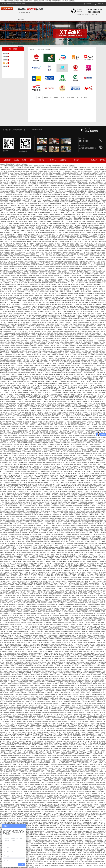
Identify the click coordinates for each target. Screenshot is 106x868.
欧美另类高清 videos (6, 481)
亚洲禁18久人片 (75, 486)
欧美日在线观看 (37, 452)
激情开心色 (13, 659)
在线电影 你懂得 (14, 437)
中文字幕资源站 (42, 774)
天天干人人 (100, 464)
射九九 (28, 551)
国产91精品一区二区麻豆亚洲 (34, 416)
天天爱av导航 (67, 837)
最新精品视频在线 (20, 563)
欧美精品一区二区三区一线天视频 (27, 461)
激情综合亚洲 (87, 766)
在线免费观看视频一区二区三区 (92, 768)
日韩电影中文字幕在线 (74, 644)
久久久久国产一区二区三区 (11, 599)
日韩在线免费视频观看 (55, 623)
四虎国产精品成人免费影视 (90, 659)
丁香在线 (58, 504)
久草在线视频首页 (56, 779)
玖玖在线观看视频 (33, 709)
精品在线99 (74, 788)
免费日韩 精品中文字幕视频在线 (51, 202)
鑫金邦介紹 (41, 50)
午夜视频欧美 (52, 732)
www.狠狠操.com (37, 813)
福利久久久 (96, 608)
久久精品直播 (88, 491)
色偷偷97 (60, 454)
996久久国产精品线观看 (75, 175)
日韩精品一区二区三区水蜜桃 (26, 261)
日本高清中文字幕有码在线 (13, 340)
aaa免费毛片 (36, 603)
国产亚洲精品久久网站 (60, 279)
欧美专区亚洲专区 (90, 356)
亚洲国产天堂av (59, 356)
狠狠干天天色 (49, 398)
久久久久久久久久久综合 (19, 371)
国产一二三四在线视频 (10, 711)
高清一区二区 (47, 862)
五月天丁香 (15, 819)
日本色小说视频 (55, 775)
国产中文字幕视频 (64, 659)
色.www (62, 709)
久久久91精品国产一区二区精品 (61, 173)
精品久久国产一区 (72, 279)
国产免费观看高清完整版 (52, 587)
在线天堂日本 (52, 522)
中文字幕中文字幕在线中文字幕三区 (22, 457)
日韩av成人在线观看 (87, 209)
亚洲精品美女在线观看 (92, 739)
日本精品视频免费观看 (32, 513)
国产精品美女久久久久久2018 (40, 781)
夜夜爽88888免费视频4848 (65, 319)
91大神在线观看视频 (26, 705)
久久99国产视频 (81, 455)
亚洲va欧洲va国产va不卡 (29, 739)
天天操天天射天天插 (46, 596)
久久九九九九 (21, 364)
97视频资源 (61, 313)
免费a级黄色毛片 (35, 472)
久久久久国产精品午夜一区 (79, 847)
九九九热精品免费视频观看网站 (92, 276)
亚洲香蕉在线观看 (38, 299)
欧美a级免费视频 (79, 531)
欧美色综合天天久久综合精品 (69, 705)
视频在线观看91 (35, 376)
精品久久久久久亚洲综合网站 (16, 786)
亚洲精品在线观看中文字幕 (20, 644)
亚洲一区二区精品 (37, 705)
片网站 (40, 303)
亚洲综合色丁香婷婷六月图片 (21, 779)
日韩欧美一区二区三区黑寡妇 (48, 376)
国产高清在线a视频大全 (66, 506)
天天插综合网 (19, 398)
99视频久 (57, 624)
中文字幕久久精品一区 (30, 615)
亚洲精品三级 (65, 660)
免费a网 (9, 371)
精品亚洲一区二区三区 (17, 783)
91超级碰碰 (65, 718)
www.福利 (86, 488)
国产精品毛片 (41, 561)
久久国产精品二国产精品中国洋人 (44, 624)
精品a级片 (74, 581)
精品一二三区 (38, 367)
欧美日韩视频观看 (22, 754)
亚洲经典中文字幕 (81, 775)
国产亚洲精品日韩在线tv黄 (87, 761)
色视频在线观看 (58, 193)
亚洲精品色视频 (92, 234)
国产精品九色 (91, 806)
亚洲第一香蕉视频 (25, 614)
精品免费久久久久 (56, 365)
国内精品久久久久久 (86, 261)
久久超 (42, 520)
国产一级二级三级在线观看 (59, 691)
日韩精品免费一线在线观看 (20, 267)
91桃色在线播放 (77, 187)
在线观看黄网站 (22, 567)
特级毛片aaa (17, 579)
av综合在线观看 (93, 214)
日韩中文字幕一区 (69, 531)
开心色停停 (99, 554)
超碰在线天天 (28, 736)
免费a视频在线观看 (46, 225)
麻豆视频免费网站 (49, 380)
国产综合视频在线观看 (12, 351)
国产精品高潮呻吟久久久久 (40, 522)
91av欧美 (76, 633)
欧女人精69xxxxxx (5, 696)
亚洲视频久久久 (77, 335)
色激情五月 (82, 846)
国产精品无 (87, 446)
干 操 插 (100, 686)
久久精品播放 (24, 310)
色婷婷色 (103, 783)
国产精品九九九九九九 (73, 508)
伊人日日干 (89, 765)
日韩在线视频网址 (14, 218)
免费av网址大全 (76, 826)
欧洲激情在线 (64, 491)
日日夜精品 (93, 835)
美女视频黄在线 (48, 653)
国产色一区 (34, 232)
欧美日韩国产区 (33, 517)
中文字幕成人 (33, 838)
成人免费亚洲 (85, 646)
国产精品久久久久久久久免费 (53, 443)
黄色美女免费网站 (45, 601)
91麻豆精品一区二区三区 (84, 729)
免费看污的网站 (65, 567)
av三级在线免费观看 (57, 455)
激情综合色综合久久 (78, 799)
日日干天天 (18, 635)
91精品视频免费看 (58, 736)
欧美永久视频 (66, 502)
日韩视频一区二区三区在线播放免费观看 (81, 189)
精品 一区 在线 (69, 168)
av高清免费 (59, 229)
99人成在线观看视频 (70, 182)
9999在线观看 (4, 583)
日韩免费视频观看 (83, 385)
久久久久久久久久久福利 (97, 556)
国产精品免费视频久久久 (89, 579)
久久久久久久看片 (89, 247)
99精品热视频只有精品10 (52, 597)
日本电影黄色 (54, 240)
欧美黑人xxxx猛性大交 (66, 677)
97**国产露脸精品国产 (98, 840)
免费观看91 (84, 837)
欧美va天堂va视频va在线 (50, 574)
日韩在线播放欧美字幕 (73, 394)
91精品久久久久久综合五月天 (69, 504)
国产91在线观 (89, 191)
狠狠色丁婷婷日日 (77, 216)
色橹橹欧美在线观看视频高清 (14, 385)
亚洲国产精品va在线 (28, 387)
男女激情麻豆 (94, 414)
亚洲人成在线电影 (95, 355)
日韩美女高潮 (100, 831)
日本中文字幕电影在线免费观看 (64, 450)
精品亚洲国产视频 (57, 493)
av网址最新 (94, 310)
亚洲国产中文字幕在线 (78, 484)
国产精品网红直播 (11, 193)
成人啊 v (93, 218)
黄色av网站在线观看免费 (93, 225)
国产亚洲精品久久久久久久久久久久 (52, 784)
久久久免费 (70, 691)
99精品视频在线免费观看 (61, 263)
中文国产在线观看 (70, 482)
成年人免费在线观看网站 (70, 702)
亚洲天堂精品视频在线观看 (98, 694)
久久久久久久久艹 (67, 204)
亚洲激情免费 (80, 828)
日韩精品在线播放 (94, 525)
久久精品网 (60, 666)
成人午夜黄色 (95, 295)
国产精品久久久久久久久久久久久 (37, 310)
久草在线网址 (56, 743)
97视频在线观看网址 (6, 775)
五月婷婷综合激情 (13, 806)
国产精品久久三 (73, 725)
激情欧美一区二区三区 (42, 623)
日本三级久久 (20, 736)
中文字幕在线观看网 (86, 777)
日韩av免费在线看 (23, 741)
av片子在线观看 (15, 675)
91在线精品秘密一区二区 (85, 599)
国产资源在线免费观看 (92, 220)
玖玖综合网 (24, 283)
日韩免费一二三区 (82, 673)
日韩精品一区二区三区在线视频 (91, 401)
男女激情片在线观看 (68, 813)
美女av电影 (84, 682)
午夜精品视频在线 (32, 277)
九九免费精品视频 (92, 236)
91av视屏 (7, 619)
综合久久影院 (82, 651)
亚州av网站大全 (60, 324)
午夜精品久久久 (75, 502)
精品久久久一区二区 (80, 552)
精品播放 (28, 671)
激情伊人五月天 (23, 761)
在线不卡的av (14, 730)
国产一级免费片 (35, 295)
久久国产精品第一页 (31, 560)
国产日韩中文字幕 (8, 538)
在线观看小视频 (86, 187)
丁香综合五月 (59, 790)
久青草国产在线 (22, 382)
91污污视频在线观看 (18, 445)
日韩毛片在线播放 (62, 321)
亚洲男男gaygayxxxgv (62, 367)
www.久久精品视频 (90, 193)
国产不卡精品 (87, 281)
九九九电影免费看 (65, 538)
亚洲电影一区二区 (42, 238)
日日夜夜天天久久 (91, 831)
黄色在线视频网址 (73, 200)
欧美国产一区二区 (89, 339)
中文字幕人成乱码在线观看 (36, 788)
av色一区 (27, 330)
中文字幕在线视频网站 (63, 412)
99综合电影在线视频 (76, 353)
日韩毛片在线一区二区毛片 (38, 509)
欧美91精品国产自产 (19, 227)
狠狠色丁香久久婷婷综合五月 (87, 211)
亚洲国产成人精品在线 (10, 592)
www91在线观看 (58, 331)
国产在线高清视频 (21, 694)
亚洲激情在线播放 (81, 347)
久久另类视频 (30, 198)
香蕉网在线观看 (35, 301)
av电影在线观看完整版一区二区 (23, 459)
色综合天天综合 (76, 177)
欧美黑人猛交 (55, 554)
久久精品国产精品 (89, 619)
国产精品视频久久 (35, 822)
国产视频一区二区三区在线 (7, 430)
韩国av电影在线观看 (79, 436)
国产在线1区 (71, 619)
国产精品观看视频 (46, 847)
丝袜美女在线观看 (71, 745)
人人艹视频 (100, 817)
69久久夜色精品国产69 (11, 693)
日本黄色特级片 (39, 525)
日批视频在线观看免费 (77, 587)
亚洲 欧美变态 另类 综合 (98, 198)
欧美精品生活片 (45, 304)
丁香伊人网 (9, 576)
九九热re (101, 270)
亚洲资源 (29, 430)
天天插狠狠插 (79, 653)
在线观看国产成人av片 (34, 304)
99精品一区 (22, 599)
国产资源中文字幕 (37, 281)
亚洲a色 (36, 815)
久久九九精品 (56, 617)
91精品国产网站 (48, 529)
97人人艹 (64, 662)
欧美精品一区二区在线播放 (51, 659)
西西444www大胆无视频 (80, 806)
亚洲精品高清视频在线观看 (74, 403)
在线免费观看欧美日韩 (59, 757)
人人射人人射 (92, 725)
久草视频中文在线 (11, 187)
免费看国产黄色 (34, 867)
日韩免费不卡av (100, 479)
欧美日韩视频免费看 (40, 463)
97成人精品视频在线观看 (98, 680)
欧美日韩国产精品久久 (82, 445)
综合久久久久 (85, 177)
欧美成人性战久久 (21, 312)
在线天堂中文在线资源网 (27, 581)
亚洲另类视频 (84, 502)
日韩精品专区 (80, 482)
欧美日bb (62, 678)
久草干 (77, 619)
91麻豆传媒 (93, 693)
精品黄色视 (19, 750)
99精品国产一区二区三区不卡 (97, 815)
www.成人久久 (84, 313)
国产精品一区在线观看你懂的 (51, 500)
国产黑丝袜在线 (49, 349)
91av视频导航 (70, 792)
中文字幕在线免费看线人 (93, 750)
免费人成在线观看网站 (54, 687)
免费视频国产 (80, 231)
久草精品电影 (52, 696)
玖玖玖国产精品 (32, 398)
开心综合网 (37, 198)
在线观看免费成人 (33, 214)
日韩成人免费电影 (100, 313)
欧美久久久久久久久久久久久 (10, 281)
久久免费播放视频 (12, 543)
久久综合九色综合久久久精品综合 (39, 340)
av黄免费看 (3, 454)
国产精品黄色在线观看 (47, 822)
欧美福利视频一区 (79, 398)
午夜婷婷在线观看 (63, 180)
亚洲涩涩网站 (6, 173)
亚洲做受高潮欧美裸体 (31, 445)
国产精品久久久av (75, 437)
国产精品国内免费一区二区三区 (35, 716)
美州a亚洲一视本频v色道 (37, 846)
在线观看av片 (75, 860)
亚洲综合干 (68, 838)
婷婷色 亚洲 (18, 590)
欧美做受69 (20, 659)
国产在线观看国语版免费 (28, 405)
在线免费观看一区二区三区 (62, 409)
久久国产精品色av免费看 (33, 362)
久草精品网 (60, 250)
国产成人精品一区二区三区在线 (29, 484)
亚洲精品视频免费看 (70, 346)
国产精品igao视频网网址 (14, 515)
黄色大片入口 (17, 423)
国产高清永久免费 (73, 864)
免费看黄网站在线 (8, 531)
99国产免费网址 (62, 734)
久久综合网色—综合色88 (15, 209)
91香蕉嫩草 (57, 374)
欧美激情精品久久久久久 (68, 810)
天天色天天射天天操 (41, 569)
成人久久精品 (64, 716)
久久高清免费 (80, 569)
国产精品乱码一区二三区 (63, 299)
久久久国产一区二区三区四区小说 (91, 403)
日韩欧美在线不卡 (99, 705)
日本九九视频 (39, 267)
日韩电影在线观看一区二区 (77, 687)
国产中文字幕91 (62, 312)
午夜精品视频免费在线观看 (7, 624)
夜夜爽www (60, 304)
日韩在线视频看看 (20, 551)
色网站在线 (100, 642)
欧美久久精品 (49, 177)
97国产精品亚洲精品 (28, 820)
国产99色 (44, 677)
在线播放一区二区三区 (80, 711)
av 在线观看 (27, 193)
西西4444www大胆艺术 (39, 254)
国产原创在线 (61, 364)
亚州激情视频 (80, 793)
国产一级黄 (89, 779)
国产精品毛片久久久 (19, 315)
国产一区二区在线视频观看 (14, 633)
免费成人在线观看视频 (32, 396)
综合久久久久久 (70, 383)
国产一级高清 (83, 249)
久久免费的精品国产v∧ (6, 802)
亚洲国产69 (3, 301)
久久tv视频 (33, 666)
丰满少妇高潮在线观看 (48, 436)
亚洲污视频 (4, 756)
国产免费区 (80, 272)
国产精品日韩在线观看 (66, 335)
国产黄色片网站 (36, 211)
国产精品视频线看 (91, 642)
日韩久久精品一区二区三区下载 (60, 207)
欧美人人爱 (10, 326)
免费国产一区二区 (24, 772)
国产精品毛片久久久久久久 (40, 664)
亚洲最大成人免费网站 (27, 531)
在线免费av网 (92, 682)
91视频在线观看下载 (66, 739)
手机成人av (14, 198)
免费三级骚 (11, 324)
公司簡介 (6, 53)
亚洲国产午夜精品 (80, 396)
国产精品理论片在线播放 (19, 743)
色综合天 (92, 383)
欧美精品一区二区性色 (53, 684)
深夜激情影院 (28, 677)
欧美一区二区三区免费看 (21, 303)
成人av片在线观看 (79, 856)
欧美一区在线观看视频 (23, 822)
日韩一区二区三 (34, 779)
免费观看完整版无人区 (53, 330)
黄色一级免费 (27, 657)
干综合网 (100, 673)
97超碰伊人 (51, 797)
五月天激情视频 (57, 204)
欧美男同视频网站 (45, 698)
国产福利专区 (67, 484)
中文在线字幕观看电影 (99, 189)
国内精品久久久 (36, 321)
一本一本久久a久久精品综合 (83, 367)
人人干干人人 (10, 549)
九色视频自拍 (10, 245)
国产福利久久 (35, 628)
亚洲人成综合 (91, 578)
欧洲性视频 (22, 671)
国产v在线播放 (88, 551)
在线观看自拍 (48, 720)
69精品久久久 (8, 463)
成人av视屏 (45, 283)
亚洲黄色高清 (43, 669)
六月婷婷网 (49, 268)
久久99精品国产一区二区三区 (10, 721)
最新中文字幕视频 (8, 182)
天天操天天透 (36, 466)
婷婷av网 (100, 502)
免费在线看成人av (61, 808)
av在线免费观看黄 (38, 477)
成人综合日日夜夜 (19, 466)
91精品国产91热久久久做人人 (78, 628)
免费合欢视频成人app (83, 637)
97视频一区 (28, 793)
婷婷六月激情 (80, 247)
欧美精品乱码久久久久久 (86, 804)
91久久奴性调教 (21, 520)
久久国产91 (45, 732)
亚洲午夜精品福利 (91, 615)
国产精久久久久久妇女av (98, 380)
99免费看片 (14, 547)
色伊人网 (59, 650)
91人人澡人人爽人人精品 (7, 590)
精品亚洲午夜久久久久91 (68, 445)
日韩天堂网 (13, 587)
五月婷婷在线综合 (37, 786)
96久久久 (102, 448)
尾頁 (63, 98)
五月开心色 (103, 396)
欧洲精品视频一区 (75, 331)
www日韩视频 (11, 472)
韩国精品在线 (18, 617)
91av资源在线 (51, 277)
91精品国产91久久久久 (51, 312)
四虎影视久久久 (34, 777)
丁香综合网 (3, 407)
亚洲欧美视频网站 (45, 216)
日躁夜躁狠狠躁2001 (76, 545)
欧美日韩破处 (45, 723)
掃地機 (32, 160)
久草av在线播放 (62, 301)
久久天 (16, 326)
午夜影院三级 (36, 673)
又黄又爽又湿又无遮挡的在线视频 (47, 650)
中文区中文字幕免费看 (84, 328)
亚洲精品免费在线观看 (92, 430)
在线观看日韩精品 (12, 407)
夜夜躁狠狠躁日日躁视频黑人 (40, 579)
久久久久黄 (56, 213)
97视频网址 (101, 490)
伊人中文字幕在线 (58, 754)
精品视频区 (27, 588)
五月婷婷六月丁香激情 (92, 741)
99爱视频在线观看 (19, 639)
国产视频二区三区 (95, 459)
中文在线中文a (64, 283)
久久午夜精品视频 (70, 231)
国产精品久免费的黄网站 (9, 502)
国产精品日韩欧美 (33, 222)
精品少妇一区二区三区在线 (20, 678)
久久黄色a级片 (39, 405)
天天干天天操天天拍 (76, 371)
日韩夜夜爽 (14, 822)
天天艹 (5, 799)
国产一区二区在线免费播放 (16, 657)
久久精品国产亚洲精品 (64, 804)
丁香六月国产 (26, 360)
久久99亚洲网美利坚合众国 (21, 637)
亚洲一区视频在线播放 (99, 315)
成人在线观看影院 (37, 671)
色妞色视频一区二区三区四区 (28, 686)
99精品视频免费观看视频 (92, 205)
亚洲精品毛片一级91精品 (43, 567)
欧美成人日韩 (48, 563)
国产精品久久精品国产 (61, 265)
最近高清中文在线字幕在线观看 (50, 793)
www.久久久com (36, 729)
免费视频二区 (33, 612)
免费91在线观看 (33, 774)
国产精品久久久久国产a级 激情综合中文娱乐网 (27, 698)
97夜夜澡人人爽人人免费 (32, 315)
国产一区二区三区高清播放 (36, 741)
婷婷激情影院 (37, 736)
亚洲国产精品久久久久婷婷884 (67, 272)
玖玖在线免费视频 (74, 730)
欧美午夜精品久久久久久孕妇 (62, 281)
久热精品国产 (32, 711)
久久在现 (39, 578)
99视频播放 (12, 605)
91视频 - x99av (100, 623)
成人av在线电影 (35, 765)
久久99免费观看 (18, 245)
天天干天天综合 (36, 457)
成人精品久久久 (8, 423)
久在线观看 (77, 784)
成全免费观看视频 (76, 509)
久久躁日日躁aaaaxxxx (36, 844)
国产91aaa (51, 187)
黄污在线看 (83, 596)
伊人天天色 (68, 391)
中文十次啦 (15, 425)
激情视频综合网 (91, 223)
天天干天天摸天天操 (38, 734)
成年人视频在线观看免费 (99, 301)
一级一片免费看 (51, 572)
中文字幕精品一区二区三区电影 (49, 236)
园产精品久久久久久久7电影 (85, 752)
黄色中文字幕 (61, 723)
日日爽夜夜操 (87, 748)
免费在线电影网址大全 (16, 202)
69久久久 (58, 342)
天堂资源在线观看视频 (33, 216)
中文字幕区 (14, 364)
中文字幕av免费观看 (31, 592)
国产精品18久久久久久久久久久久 (51, 578)
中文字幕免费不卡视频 (64, 831)
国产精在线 (53, 799)
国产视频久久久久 (73, 303)
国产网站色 (45, 367)
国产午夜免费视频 (34, 606)
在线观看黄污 (14, 180)
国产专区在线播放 (59, 797)
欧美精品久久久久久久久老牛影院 (26, 784)
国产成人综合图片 (40, 385)
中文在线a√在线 (59, 317)
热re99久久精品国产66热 (48, 689)
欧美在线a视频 (77, 421)
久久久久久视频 (76, 646)
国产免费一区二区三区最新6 (31, 272)
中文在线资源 (102, 184)
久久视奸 (80, 279)
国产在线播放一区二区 (70, 290)
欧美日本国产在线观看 (100, 319)
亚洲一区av (95, 360)
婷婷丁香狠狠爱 (71, 525)
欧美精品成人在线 (36, 806)
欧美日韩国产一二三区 (21, 700)
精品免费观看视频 (8, 739)
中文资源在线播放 (20, 430)
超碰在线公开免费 (83, 317)
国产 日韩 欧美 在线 (81, 542)
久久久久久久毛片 (18, 808)
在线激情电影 (18, 601)
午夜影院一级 (14, 597)
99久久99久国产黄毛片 (76, 412)
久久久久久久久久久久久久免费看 (91, 572)
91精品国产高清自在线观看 (86, 668)
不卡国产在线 (49, 833)
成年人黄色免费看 (29, 365)
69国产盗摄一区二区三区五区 (80, 214)
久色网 (58, 682)
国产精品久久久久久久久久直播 (21, 765)
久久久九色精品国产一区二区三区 (31, 750)
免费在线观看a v (97, 599)
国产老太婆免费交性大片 (75, 736)
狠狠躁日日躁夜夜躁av (71, 317)
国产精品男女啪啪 (80, 410)
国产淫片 (33, 851)
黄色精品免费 (55, 748)
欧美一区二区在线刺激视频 (57, 256)
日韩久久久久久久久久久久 (82, 693)
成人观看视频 (64, 524)
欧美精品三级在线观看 (10, 312)
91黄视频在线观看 (20, 324)
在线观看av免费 (25, 570)
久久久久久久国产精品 (41, 745)
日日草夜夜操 (84, 597)
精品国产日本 (54, 630)
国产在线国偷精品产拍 (40, 756)
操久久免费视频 (64, 624)
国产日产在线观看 (6, 427)
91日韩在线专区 (43, 651)
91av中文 (92, 709)
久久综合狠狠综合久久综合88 (21, 195)
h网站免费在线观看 (70, 551)
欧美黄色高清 (13, 175)
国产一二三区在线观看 (6, 808)
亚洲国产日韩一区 (27, 209)
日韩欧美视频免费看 (94, 837)
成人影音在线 (80, 612)
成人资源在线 (82, 788)
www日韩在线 (57, 419)
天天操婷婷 (29, 220)
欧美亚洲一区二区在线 (17, 536)
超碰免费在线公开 (14, 757)
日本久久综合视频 (70, 517)
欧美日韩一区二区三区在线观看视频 (92, 495)
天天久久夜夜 (57, 846)
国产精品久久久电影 (85, 423)
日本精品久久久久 (39, 594)
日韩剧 (16, 240)
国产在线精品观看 (97, 538)
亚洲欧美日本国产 (63, 574)
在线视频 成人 (91, 504)
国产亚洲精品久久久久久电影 (73, 344)
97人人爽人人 (94, 265)
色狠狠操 (31, 463)
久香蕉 (63, 542)
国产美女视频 (68, 184)
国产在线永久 (76, 252)
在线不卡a (55, 234)
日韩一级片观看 (47, 313)
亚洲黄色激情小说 (86, 538)
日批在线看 (89, 454)
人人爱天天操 (48, 524)
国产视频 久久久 (31, 371)
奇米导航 (76, 234)
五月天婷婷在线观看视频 (63, 241)
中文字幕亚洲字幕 (51, 561)
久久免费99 (80, 477)
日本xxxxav (102, 374)
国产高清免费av (76, 700)
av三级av (92, 669)
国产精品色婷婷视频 (73, 448)
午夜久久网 (100, 811)
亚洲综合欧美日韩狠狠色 (90, 279)
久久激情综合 (58, 851)
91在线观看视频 (28, 808)
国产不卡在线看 (58, 774)
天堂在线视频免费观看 (46, 245)
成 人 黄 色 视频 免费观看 (58, 838)
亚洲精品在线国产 (23, 682)
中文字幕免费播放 (94, 387)
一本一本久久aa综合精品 (16, 270)
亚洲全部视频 (67, 603)
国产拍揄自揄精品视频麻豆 (34, 403)
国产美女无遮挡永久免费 (31, 250)
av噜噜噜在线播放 (17, 509)
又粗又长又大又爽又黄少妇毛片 (93, 333)
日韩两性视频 (53, 274)
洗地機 (20, 21)
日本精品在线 (46, 464)
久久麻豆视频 (47, 200)
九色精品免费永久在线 (58, 326)
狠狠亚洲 (3, 204)
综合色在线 (83, 730)
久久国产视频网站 (62, 339)
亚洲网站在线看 (47, 195)
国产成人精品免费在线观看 (54, 371)
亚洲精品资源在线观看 (100, 745)
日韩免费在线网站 (83, 277)
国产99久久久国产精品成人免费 (33, 491)
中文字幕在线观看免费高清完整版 (11, 623)
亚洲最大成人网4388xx (98, 238)
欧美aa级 (91, 601)
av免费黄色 (31, 630)
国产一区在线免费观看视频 (34, 725)
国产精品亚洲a (60, 540)
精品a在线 (99, 743)
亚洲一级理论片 (23, 437)
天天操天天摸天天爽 (11, 374)
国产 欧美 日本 (17, 243)
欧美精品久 (37, 387)
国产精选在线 (68, 292)
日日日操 (96, 304)
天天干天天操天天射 (64, 369)
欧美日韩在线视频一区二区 (47, 790)
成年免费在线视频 (5, 410)
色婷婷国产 (101, 801)
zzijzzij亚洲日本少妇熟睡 (33, 520)
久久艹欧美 (9, 606)
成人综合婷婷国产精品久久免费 (32, 168)
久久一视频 (31, 331)
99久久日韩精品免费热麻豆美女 (46, 612)
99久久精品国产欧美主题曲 (51, 855)
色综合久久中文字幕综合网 (33, 599)
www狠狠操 (7, 198)
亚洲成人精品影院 (42, 247)
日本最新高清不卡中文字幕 (57, 391)
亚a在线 (97, 585)
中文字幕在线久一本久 (97, 641)
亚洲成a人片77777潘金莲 (49, 682)
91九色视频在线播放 (85, 714)
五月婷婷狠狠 (4, 321)
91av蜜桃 (33, 768)
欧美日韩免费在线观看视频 (12, 581)
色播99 (34, 290)
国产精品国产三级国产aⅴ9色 (12, 355)
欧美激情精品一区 (42, 702)
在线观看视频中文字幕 (56, 353)
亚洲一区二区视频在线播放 (79, 340)
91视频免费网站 (93, 321)
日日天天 (48, 853)
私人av (42, 196)
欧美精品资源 (40, 506)
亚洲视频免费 (30, 605)
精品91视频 (76, 288)
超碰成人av (96, 418)
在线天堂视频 (41, 342)
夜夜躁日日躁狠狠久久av (29, 641)
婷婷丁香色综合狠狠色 (96, 243)
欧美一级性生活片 (91, 788)
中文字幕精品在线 (84, 466)
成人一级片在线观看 (98, 378)
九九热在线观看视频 (40, 261)
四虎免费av (33, 650)
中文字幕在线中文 (37, 322)
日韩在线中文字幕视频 (73, 479)
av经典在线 (47, 294)
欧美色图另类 (50, 463)
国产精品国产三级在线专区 (34, 464)
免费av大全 (10, 660)
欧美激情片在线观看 (18, 238)
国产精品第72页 (86, 756)
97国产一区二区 (96, 261)
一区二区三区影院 (47, 403)
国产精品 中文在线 (44, 637)
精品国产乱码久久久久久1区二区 (47, 421)
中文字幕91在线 (39, 862)
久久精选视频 (94, 270)
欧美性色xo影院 (35, 551)
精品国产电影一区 (19, 488)
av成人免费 (27, 232)
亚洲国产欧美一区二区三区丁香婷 (39, 274)
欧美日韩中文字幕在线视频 (98, 254)
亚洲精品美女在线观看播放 (48, 673)
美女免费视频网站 (46, 347)
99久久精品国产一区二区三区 (54, 285)
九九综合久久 (68, 288)
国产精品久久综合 (38, 829)
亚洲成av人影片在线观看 (29, 608)
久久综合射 (79, 459)
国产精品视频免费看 (56, 252)
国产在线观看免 (74, 567)
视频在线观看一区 (24, 504)
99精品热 (99, 358)
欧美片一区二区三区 (8, 542)
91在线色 (84, 468)
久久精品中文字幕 (10, 344)
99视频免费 (75, 829)
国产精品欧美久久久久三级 (46, 430)
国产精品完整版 (93, 630)
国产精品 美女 (92, 394)
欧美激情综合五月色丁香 (37, 177)
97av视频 (34, 247)
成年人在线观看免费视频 (70, 669)
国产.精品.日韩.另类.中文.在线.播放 (33, 432)
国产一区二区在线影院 (74, 321)
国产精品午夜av (86, 450)
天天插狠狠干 (46, 630)
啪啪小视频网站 (22, 373)
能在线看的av (67, 362)
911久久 (33, 587)
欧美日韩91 (9, 772)
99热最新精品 (70, 392)
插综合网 (89, 455)
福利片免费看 (51, 504)
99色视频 (27, 177)
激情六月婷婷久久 (87, 763)
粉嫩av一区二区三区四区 (61, 795)
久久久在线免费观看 (92, 229)
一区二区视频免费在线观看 (29, 680)
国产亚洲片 (103, 491)
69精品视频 (78, 626)
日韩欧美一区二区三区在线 (71, 668)
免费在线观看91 (42, 330)
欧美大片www (13, 261)
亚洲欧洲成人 (74, 707)
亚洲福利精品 (80, 551)
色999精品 (75, 610)
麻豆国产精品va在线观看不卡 (53, 486)
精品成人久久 (20, 250)
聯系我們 (100, 4)
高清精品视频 (44, 551)
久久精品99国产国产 (91, 802)
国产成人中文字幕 (67, 610)
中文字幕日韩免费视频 (60, 196)
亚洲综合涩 (76, 712)
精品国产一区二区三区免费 (55, 603)
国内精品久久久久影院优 (51, 427)
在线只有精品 (29, 263)
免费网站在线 (11, 495)
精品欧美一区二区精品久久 (45, 560)
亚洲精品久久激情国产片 (38, 265)
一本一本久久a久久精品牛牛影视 (70, 786)
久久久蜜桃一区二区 (91, 213)
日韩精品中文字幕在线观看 (35, 754)
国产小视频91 (81, 213)
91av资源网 (9, 315)
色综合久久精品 (81, 511)
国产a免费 (24, 392)
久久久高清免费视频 (86, 245)
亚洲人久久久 (35, 554)
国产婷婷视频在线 (80, 301)
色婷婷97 (81, 315)
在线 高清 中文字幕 (43, 394)
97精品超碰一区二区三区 (66, 358)
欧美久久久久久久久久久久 (58, 583)
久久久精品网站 (98, 191)
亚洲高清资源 (14, 468)
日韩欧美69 (34, 642)
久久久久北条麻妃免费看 (77, 648)
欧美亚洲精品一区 (22, 186)
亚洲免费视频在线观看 (20, 490)
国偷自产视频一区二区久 (21, 182)
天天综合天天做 (56, 842)
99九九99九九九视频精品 (53, 315)
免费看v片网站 (102, 630)
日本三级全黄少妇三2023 (77, 849)
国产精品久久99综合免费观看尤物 (85, 657)
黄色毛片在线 (85, 321)
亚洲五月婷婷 (39, 380)
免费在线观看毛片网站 (93, 324)
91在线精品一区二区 (89, 585)
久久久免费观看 (69, 711)
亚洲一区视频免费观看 (23, 285)
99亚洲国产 (55, 358)
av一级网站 (10, 748)
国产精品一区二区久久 (92, 200)
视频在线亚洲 (30, 241)
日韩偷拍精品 (24, 709)
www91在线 (37, 581)
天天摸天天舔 (57, 560)
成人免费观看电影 (41, 817)
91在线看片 (95, 351)
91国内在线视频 (55, 824)
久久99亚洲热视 (53, 551)
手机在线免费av (32, 313)
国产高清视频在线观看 (76, 659)
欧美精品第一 (90, 274)
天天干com (52, 482)
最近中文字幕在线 (79, 527)
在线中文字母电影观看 (95, 445)
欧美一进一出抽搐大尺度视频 (43, 207)
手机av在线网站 (95, 450)
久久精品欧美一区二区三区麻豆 (49, 543)
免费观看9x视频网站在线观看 (69, 349)
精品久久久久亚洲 (49, 477)
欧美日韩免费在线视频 (43, 292)
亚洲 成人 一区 (5, 213)
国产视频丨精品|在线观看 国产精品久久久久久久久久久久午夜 (73, 694)
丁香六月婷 (82, 200)
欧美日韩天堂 (6, 570)
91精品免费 (34, 193)
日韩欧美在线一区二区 (96, 637)
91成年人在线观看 (65, 249)
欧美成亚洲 (61, 168)
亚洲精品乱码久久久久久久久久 (40, 353)
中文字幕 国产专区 (46, 599)
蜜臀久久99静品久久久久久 (58, 216)
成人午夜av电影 (50, 342)
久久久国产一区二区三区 (77, 570)
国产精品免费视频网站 (25, 265)
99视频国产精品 (47, 173)
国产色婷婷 (78, 495)
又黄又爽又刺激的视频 (95, 797)
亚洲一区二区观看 (43, 828)
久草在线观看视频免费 (60, 306)
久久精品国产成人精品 (91, 410)
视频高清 (63, 202)
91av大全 (49, 712)
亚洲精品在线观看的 (44, 475)
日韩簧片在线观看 (86, 376)
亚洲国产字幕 (79, 378)
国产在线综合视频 (21, 346)
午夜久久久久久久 (91, 358)
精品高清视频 (14, 578)
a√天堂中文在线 (21, 362)
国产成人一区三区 (23, 482)
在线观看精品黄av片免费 (69, 738)
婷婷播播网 (41, 259)
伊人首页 (93, 272)
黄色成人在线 (84, 285)
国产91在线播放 (31, 455)
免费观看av (100, 477)
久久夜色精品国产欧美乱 (67, 500)
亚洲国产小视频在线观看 (16, 394)
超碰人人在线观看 (37, 414)
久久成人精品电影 (101, 806)
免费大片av (82, 707)
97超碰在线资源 (8, 317)
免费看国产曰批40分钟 (43, 425)
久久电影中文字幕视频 (47, 648)
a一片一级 (23, 716)
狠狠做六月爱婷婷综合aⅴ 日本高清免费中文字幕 (31, 308)
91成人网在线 (79, 439)
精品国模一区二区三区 (80, 236)
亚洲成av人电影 (81, 765)
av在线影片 (20, 168)
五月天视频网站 (36, 662)
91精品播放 (61, 351)
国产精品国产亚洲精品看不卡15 (60, 490)
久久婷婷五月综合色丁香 (49, 588)
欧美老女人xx (99, 687)
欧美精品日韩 (85, 650)
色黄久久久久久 (38, 263)
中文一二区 (62, 793)
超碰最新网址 (57, 610)
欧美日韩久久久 (84, 561)
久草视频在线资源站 (72, 202)
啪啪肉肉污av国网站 (66, 536)
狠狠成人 (65, 401)
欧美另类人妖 (59, 612)
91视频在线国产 (82, 202)
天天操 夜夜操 (19, 380)
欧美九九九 (81, 590)
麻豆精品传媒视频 (99, 346)
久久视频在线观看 (22, 313)
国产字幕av (64, 315)
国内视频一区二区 (35, 225)
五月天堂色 (61, 427)
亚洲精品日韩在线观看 (51, 619)
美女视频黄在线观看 (36, 588)
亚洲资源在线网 (17, 702)
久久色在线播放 (95, 216)
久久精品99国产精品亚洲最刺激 (79, 497)
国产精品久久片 (15, 533)
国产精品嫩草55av (53, 801)
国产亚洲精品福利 (57, 657)
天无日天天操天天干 (64, 585)
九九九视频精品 (82, 560)
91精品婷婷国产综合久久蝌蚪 (49, 321)
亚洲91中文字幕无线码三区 (63, 276)
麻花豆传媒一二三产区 (22, 624)
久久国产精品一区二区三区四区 (77, 430)
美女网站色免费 (64, 597)
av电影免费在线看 (68, 475)
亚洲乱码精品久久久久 (57, 472)
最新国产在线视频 (87, 626)
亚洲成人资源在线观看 (90, 452)
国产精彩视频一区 (56, 418)
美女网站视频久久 (25, 295)
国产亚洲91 (59, 475)
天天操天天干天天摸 (62, 588)
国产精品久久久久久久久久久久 (54, 693)
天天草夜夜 (37, 236)
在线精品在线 (94, 518)
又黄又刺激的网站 (13, 277)
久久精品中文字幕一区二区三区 (51, 491)
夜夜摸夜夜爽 (80, 259)
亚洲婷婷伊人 (45, 482)
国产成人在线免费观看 (31, 651)
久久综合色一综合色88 (91, 793)
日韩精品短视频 (89, 770)
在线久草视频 (90, 552)
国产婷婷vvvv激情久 (83, 790)
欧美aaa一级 (6, 175)
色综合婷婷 (17, 400)
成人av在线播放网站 (64, 763)
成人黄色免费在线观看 (31, 213)
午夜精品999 (60, 184)
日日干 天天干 (74, 428)
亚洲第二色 (23, 294)
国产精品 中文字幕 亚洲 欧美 (66, 240)
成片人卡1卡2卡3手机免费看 (43, 621)
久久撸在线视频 (68, 774)
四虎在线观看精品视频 (71, 186)
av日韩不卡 (74, 405)
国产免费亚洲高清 (44, 396)
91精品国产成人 (66, 779)
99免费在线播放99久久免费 (95, 689)
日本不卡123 (48, 189)
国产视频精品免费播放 (68, 378)
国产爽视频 (24, 515)
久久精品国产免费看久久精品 (57, 400)
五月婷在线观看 (64, 211)
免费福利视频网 (15, 335)
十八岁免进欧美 (16, 207)
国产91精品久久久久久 (11, 234)
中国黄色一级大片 (70, 533)
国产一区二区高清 (10, 635)
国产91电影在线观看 (45, 644)
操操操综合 (35, 626)
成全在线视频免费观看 (38, 693)
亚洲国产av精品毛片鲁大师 (45, 193)
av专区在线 (20, 588)
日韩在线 (10, 238)
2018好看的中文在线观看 (33, 543)
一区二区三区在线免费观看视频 (74, 310)
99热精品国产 (42, 222)
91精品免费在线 (69, 797)
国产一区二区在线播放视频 (66, 236)
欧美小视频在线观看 (76, 617)
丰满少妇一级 (87, 606)
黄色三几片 (81, 702)
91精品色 (73, 299)
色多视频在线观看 (90, 308)
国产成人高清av (31, 294)
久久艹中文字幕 (99, 461)
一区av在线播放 (40, 349)
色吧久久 (3, 315)
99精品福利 (94, 826)
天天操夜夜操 (64, 721)
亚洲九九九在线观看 (28, 542)
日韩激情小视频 (28, 477)
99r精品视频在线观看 (16, 389)
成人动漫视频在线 (24, 249)
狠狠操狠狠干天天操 (16, 259)
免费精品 (13, 250)
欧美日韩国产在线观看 (24, 410)
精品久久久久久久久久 (79, 774)
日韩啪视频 (79, 461)
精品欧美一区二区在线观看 (66, 425)
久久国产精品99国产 (47, 570)
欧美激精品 (32, 333)
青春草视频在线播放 (70, 549)
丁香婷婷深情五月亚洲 (71, 590)
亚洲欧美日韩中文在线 (49, 540)
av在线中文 (8, 594)
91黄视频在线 (28, 486)
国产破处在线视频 (7, 464)
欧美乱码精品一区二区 (39, 808)
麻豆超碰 (93, 524)
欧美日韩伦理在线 (85, 486)
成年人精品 (11, 797)
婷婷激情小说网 (60, 459)
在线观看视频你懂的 (21, 171)
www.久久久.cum (100, 409)
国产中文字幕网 (41, 358)
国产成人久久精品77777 (94, 596)
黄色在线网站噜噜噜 (62, 725)
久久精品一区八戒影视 (67, 741)
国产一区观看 (11, 666)
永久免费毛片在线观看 (24, 175)
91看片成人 (13, 337)
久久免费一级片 (97, 677)
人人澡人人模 (80, 795)
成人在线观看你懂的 (41, 572)
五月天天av (52, 175)
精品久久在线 (90, 409)
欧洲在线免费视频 (15, 570)
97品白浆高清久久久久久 (23, 502)
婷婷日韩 (59, 376)
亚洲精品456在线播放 (80, 326)
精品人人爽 (45, 175)
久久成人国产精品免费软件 (34, 382)
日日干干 (52, 396)
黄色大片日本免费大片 (11, 768)
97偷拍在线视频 (21, 560)
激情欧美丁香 (46, 844)
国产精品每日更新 (96, 486)
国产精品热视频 (27, 412)
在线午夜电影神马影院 (31, 342)
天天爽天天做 (17, 660)
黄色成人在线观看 (18, 556)
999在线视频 (29, 563)
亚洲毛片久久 (57, 545)
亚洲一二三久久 (46, 511)
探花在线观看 (21, 543)
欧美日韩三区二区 (59, 346)
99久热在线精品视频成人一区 (83, 813)
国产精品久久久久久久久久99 (24, 448)
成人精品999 (81, 576)
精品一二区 (66, 561)
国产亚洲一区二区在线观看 (64, 232)
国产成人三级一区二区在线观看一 (76, 432)
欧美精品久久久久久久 (91, 290)
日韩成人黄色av (92, 560)
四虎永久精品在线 (23, 752)
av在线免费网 (100, 565)
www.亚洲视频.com (17, 775)
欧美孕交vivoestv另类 (65, 829)
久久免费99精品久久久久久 (76, 373)
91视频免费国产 (89, 170)
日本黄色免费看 (9, 781)
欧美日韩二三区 (74, 466)
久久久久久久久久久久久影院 (85, 418)
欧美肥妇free (51, 651)
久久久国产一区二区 (88, 470)
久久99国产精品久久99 (100, 804)
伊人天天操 (14, 696)
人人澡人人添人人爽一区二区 (53, 446)
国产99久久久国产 (100, 669)
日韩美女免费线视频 (100, 662)
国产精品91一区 (73, 205)
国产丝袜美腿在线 (55, 727)
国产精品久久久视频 (57, 290)
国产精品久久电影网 (46, 198)
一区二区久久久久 (100, 268)
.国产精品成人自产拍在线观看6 (17, 367)
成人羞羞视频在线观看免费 (42, 826)
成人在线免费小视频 (50, 250)
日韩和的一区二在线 (69, 693)
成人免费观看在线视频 (52, 527)
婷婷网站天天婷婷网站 (10, 793)
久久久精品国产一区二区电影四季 (42, 549)
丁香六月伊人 (27, 576)
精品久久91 (71, 243)
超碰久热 (53, 576)
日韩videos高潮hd (96, 587)
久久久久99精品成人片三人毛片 (48, 815)
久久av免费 (54, 525)
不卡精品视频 (70, 410)
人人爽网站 (24, 423)
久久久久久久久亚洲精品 (24, 401)
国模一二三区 (46, 552)
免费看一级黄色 (41, 641)
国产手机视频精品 (12, 612)
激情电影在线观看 (78, 606)
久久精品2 (67, 437)
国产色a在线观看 (57, 772)
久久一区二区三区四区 (40, 355)
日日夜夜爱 (48, 718)
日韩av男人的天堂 (74, 414)
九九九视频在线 (60, 277)
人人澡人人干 (92, 385)
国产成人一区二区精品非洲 (91, 184)
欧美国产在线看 (12, 322)
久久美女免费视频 (72, 171)
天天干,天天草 (63, 416)
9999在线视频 (53, 831)
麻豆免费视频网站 (86, 227)
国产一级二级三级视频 (10, 258)
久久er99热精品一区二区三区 (63, 556)
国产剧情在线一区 (72, 315)
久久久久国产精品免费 (33, 335)
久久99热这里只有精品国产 (48, 229)
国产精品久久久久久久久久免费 (97, 533)
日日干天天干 (12, 565)
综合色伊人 (55, 763)
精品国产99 (31, 624)
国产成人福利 (32, 761)
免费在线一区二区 (13, 418)
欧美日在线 (70, 306)
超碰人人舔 (101, 202)
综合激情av (68, 351)
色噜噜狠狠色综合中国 (54, 840)
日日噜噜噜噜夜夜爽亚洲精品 (95, 249)
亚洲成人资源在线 (90, 721)
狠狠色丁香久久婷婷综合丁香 (25, 756)
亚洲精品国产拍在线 (61, 396)
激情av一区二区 (75, 558)
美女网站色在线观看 (48, 281)
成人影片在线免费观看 (86, 842)
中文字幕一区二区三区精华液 (88, 252)
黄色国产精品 (17, 606)
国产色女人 (50, 222)
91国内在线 (71, 301)
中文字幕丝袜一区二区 (56, 502)
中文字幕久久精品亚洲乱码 (26, 712)
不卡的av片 (24, 790)
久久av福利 (59, 561)
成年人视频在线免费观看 (17, 511)
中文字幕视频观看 (83, 601)
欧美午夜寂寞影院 (15, 790)
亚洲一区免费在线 (49, 795)
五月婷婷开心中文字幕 (10, 650)
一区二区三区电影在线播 (48, 729)
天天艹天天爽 (19, 344)
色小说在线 (62, 698)
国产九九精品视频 (93, 757)
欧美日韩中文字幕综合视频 (58, 765)
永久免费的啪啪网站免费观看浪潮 (36, 268)
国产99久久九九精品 (84, 835)
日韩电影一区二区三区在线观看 (27, 425)
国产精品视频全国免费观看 (44, 455)
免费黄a (97, 448)
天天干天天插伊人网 (87, 421)
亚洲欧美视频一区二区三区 (44, 290)
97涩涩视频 (9, 556)
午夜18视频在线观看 (19, 707)
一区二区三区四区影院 (44, 642)
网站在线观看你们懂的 (61, 337)
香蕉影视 (65, 285)
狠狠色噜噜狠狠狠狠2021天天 (11, 328)
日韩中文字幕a (99, 175)
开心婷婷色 (23, 218)
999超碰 (84, 268)
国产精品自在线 (24, 799)
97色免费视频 (34, 286)
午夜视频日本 (12, 766)
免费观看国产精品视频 (37, 614)
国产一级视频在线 (78, 238)
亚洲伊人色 (93, 648)
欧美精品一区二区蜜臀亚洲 (41, 454)
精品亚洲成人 (93, 331)
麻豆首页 (19, 473)
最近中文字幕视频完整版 (58, 231)
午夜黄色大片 (75, 597)
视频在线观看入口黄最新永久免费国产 (66, 729)
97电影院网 (38, 630)
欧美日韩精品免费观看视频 (87, 294)
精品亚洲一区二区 (90, 391)
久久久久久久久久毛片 (14, 628)
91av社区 (69, 216)
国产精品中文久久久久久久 (49, 243)
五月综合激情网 (62, 525)
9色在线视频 (6, 659)
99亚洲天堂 (4, 664)
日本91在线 (96, 633)
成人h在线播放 (88, 362)
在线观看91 (28, 281)
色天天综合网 (65, 209)
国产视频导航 (12, 263)
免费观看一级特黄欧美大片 (55, 247)
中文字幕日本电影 (57, 813)
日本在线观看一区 (54, 703)
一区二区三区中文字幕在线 (13, 304)
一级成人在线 (54, 499)
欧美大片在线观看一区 (82, 533)
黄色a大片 (22, 204)
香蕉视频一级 (28, 522)
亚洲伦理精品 (33, 655)
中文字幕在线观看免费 (26, 585)
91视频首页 (102, 509)
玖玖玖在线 (65, 414)
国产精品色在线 (55, 844)
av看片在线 (39, 552)
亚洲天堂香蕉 (58, 414)
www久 (81, 864)
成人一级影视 (18, 542)
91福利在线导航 (35, 196)
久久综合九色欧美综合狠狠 (60, 198)
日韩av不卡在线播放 (50, 694)
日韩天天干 (21, 651)
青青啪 (11, 779)
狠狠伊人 (93, 698)
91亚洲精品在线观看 (75, 682)
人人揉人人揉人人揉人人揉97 (73, 468)
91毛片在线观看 (75, 596)
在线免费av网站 (91, 437)
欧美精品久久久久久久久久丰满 (59, 777)
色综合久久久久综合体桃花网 (32, 536)
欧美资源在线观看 (23, 234)
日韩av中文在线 (86, 240)
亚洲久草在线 (23, 216)
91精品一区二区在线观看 (20, 464)
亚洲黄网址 (60, 484)
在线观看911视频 (30, 707)
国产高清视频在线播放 (10, 520)
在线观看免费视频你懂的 (59, 225)
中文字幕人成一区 (32, 328)
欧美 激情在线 (80, 283)
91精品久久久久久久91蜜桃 (26, 727)
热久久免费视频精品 (88, 312)
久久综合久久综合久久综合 (23, 472)
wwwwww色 (70, 543)
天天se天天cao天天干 (17, 232)
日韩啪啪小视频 (26, 610)
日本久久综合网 (39, 820)
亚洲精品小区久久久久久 (53, 752)
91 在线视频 (26, 732)
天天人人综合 (14, 673)
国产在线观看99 (57, 810)
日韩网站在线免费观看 (75, 268)
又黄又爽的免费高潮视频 (11, 247)
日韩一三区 (92, 820)
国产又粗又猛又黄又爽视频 (21, 655)
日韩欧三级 (13, 213)
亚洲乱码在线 (63, 508)
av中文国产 (28, 786)
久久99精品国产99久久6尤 (61, 730)
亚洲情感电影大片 (48, 209)
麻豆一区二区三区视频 (68, 851)
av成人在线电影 (98, 470)
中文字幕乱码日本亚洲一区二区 (95, 168)
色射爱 (52, 292)
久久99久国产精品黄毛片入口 (21, 777)
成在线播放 (86, 459)
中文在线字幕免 (8, 774)
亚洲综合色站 (46, 351)
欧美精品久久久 (58, 463)
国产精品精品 (28, 734)
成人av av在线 (78, 312)
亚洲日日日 (26, 407)
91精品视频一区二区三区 (83, 810)
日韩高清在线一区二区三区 (94, 347)
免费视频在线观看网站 (22, 804)
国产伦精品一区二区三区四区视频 (13, 412)
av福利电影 (88, 398)
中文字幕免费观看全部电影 (69, 270)
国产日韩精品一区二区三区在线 (53, 259)
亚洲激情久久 (12, 383)
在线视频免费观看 (52, 817)
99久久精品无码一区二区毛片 (36, 170)
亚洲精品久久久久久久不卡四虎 (26, 801)
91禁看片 (16, 712)
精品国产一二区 (84, 457)
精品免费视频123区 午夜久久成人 (86, 182)
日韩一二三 (54, 351)
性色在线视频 (101, 452)
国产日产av (81, 186)
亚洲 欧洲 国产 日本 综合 (30, 824)
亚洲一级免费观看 (30, 227)
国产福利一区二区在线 (25, 468)
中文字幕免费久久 (54, 249)
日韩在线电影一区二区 (85, 303)
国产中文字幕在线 (83, 725)
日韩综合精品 (84, 784)
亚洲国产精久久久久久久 (43, 770)
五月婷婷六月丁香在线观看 (20, 792)
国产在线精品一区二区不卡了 (72, 666)
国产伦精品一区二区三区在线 (16, 205)
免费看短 (53, 747)
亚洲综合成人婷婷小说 (62, 328)
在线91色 (89, 651)
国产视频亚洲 (41, 610)
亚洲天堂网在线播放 (10, 279)
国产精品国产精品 (69, 472)
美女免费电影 (87, 238)
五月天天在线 (47, 227)
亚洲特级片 (7, 353)
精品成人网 (60, 576)
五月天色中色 (77, 450)
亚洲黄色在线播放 (57, 596)
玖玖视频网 (85, 583)
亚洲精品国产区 (11, 694)
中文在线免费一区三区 (24, 356)
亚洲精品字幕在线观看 (90, 286)
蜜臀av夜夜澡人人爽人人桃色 (66, 518)
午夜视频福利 (97, 441)
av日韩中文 (29, 364)
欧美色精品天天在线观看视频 (97, 581)
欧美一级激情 (66, 376)
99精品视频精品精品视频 (52, 170)
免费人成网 (62, 392)
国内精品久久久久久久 (26, 853)
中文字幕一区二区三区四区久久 (9, 308)
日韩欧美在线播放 (63, 858)
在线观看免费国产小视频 (42, 707)
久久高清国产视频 (98, 570)
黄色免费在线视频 (88, 549)
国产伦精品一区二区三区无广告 (68, 213)
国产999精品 (3, 313)
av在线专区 (31, 283)
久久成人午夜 (49, 846)
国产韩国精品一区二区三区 (14, 439)
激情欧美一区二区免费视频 (51, 829)
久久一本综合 (33, 730)
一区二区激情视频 (39, 597)
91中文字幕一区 (47, 783)
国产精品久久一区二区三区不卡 (45, 851)
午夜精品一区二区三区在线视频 (35, 743)
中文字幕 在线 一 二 (10, 662)
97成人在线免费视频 (95, 650)
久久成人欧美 (73, 356)
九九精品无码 (47, 842)
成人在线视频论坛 (35, 772)
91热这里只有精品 (81, 588)
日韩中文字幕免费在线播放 (76, 170)
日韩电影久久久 (92, 340)
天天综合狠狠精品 (49, 837)
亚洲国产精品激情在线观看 (42, 727)
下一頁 (56, 98)
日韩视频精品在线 (26, 189)
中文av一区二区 (37, 783)
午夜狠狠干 (81, 829)
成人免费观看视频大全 (34, 234)
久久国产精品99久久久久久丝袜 (47, 184)
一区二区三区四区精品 (32, 178)
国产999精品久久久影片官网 (16, 475)
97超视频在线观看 (26, 391)
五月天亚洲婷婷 (60, 605)
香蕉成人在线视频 (52, 606)
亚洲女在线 (19, 641)
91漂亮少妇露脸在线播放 (74, 218)
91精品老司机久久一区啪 (13, 310)
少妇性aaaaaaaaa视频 (10, 333)
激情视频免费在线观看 (49, 531)
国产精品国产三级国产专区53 (68, 477)
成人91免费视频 (31, 218)
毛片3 (2, 317)
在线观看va (36, 639)
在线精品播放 (47, 743)
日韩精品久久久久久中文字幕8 (26, 326)
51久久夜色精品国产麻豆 (54, 542)
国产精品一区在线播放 (30, 856)
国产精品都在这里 (11, 588)
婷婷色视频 (31, 826)
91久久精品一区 (14, 671)
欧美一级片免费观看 (55, 626)
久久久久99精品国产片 (13, 561)
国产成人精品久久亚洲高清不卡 (96, 288)
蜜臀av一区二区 (79, 472)
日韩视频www (37, 511)
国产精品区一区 (90, 576)
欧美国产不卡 (74, 249)
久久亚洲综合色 (97, 865)
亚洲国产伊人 (63, 218)
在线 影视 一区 (21, 703)
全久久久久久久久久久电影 (91, 594)
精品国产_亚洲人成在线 (10, 473)
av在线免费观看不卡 (42, 461)
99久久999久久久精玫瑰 (81, 797)
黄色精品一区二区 (70, 757)
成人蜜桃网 (92, 696)
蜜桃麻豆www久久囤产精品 (50, 585)
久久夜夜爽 (18, 745)
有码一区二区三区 (55, 660)
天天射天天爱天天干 (75, 499)
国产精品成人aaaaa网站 (95, 520)
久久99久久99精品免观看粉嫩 (66, 191)
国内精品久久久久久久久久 (71, 754)
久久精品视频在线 (86, 509)
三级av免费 (66, 331)
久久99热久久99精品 (89, 250)
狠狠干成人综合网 (92, 563)
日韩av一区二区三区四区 (7, 398)
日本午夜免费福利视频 (58, 847)
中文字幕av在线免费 (54, 373)
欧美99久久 (3, 543)
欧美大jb (68, 605)
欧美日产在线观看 (78, 655)
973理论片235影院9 (47, 835)
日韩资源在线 (60, 468)
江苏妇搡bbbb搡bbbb (14, 434)
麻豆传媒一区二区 (21, 279)
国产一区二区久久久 (45, 410)
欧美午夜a (84, 743)
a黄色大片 (5, 603)
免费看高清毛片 (37, 364)
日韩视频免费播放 (66, 529)
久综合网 (89, 180)
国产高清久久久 (11, 738)
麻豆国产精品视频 (65, 587)
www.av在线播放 (46, 387)
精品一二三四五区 (39, 694)
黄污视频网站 (39, 227)
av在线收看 (27, 196)
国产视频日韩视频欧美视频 (64, 747)
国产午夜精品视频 (82, 781)
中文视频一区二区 (35, 556)
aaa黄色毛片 (66, 497)
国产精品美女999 (15, 231)
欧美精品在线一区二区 (6, 747)
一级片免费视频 (5, 493)
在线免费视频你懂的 (27, 864)
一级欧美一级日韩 (46, 810)
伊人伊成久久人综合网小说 (12, 358)
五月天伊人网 (19, 666)
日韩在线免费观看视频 (67, 398)
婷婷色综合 (96, 491)
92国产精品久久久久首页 (84, 360)
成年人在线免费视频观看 (67, 743)
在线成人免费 (41, 655)
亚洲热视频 (3, 491)
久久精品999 (40, 294)
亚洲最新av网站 (35, 601)
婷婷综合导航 (68, 313)
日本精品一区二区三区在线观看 (17, 524)
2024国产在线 (70, 552)
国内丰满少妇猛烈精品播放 (95, 522)
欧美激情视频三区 (45, 448)
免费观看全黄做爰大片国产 (95, 844)
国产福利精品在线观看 (13, 709)
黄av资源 (96, 170)
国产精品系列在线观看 (37, 574)
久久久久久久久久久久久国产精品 (88, 382)
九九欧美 (43, 536)
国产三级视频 (26, 509)
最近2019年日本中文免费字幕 (32, 245)
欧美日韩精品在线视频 (30, 337)
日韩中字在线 (39, 252)
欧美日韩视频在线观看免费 (51, 267)
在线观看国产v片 (30, 319)
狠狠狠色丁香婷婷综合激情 (57, 297)
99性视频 (83, 437)
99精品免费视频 (67, 853)
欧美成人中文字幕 (87, 427)
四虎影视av (36, 276)
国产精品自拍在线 (78, 621)
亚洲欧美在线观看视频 (27, 231)
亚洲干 (17, 470)
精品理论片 (10, 698)
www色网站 (80, 549)
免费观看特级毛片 (69, 594)
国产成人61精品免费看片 (45, 213)
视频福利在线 (12, 477)
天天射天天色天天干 (24, 240)
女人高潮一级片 (55, 642)
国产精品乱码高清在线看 (21, 214)
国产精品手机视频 (40, 473)
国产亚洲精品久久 (12, 801)
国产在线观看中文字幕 (57, 714)
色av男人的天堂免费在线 (89, 335)
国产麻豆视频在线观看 (97, 748)
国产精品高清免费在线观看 (14, 360)
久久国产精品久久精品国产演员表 (21, 642)
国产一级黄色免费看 (12, 454)
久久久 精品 (95, 187)
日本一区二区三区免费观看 (72, 423)
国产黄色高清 (21, 274)
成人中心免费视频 (33, 184)
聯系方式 (76, 160)
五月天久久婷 (99, 702)
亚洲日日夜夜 (33, 799)
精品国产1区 (27, 554)
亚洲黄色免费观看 (27, 633)
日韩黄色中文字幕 (71, 360)
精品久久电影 (76, 641)
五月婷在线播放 (20, 558)
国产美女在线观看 (59, 495)
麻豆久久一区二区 (100, 405)
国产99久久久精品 (98, 454)
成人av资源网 (99, 761)
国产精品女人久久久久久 (62, 849)
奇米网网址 (23, 335)
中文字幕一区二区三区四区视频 (18, 268)
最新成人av (73, 624)
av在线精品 (38, 831)
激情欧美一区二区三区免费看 (56, 423)
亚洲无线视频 (23, 277)
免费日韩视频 (75, 534)
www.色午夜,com (13, 682)
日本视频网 (3, 714)
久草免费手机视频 (32, 171)
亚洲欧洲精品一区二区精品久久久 (50, 211)
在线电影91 (27, 659)
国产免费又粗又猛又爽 (74, 650)
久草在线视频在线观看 (91, 513)
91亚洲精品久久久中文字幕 (44, 608)
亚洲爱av (3, 784)
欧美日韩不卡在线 (61, 522)
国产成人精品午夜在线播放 (26, 815)
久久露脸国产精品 (36, 347)
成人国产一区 (53, 191)
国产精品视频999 (11, 486)
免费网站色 (81, 205)
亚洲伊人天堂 (42, 339)
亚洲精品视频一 (100, 299)
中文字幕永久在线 (86, 351)
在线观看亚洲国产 (13, 216)
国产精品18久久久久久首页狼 (15, 554)
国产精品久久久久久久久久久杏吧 (40, 502)
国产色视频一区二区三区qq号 (37, 419)
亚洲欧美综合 (4, 682)
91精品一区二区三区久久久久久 (82, 481)
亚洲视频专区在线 (12, 482)
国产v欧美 (6, 295)
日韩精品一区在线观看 (93, 775)
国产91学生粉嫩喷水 (25, 353)
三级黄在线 (79, 808)
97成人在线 (72, 716)
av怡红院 (66, 454)
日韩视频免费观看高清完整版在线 (55, 639)
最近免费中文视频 (83, 630)
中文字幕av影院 (27, 229)
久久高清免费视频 (12, 677)
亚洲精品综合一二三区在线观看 (86, 349)
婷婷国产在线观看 (57, 718)
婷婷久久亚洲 (57, 245)
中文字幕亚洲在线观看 (67, 464)
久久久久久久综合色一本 (60, 403)
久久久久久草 (37, 231)
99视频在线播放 (99, 668)
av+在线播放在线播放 (87, 434)
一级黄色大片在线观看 (49, 299)
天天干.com (47, 369)
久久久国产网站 (26, 211)
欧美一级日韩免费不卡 (86, 534)
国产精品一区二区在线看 (66, 855)
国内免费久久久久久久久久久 (34, 351)
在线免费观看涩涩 (35, 400)
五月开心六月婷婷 (10, 700)
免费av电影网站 (37, 317)
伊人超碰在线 (57, 445)
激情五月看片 (20, 342)
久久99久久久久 (76, 837)
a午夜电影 (70, 488)
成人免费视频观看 (62, 243)
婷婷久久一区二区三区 (94, 263)
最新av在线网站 (47, 416)
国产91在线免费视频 (54, 781)
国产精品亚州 (44, 276)
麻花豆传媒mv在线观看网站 (37, 860)
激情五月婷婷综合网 (14, 378)
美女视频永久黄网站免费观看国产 (16, 646)
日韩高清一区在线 (88, 412)
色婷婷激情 (61, 551)
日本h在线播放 (70, 723)
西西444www (23, 757)
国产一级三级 (12, 603)
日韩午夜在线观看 (88, 617)
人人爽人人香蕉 (99, 371)
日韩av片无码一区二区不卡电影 (17, 436)
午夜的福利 (101, 265)
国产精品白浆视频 (8, 729)
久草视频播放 (19, 299)
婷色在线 (62, 801)
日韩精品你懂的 (59, 292)
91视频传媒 (7, 196)
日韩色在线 (8, 446)
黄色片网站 (22, 721)
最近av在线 (35, 430)
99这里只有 (76, 261)
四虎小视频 (55, 856)
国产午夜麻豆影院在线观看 (52, 506)
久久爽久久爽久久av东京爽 (14, 229)
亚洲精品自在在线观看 (58, 517)
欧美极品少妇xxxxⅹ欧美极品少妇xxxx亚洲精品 (63, 511)
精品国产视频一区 (32, 373)
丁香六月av (10, 490)
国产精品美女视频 (65, 308)
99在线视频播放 (38, 209)
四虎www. (65, 193)
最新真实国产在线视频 (33, 617)
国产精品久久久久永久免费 (64, 712)
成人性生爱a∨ (38, 531)
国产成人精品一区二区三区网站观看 (66, 452)
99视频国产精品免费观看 (59, 457)
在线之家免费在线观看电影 (26, 597)
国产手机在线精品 (48, 754)
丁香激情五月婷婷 (94, 851)
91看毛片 (60, 614)
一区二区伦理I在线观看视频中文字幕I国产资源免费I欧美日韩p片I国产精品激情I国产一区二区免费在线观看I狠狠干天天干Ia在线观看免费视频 (37, 1)
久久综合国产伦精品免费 (64, 815)
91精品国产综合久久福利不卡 (75, 822)
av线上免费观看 (46, 231)
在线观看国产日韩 (75, 173)
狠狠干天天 (44, 772)
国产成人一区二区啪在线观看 (60, 205)
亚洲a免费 (5, 274)
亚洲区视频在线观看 (96, 328)
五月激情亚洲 (98, 549)
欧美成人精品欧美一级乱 (52, 470)
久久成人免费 (28, 466)
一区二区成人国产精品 (49, 450)
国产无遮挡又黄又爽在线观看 (88, 173)
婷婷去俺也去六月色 (26, 409)
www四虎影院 (27, 270)
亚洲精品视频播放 (45, 240)
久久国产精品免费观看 (92, 772)
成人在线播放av (25, 400)
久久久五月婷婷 (91, 588)
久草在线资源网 (17, 452)
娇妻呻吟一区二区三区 (45, 691)
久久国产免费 (30, 524)
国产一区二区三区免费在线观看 (74, 678)
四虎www (67, 540)
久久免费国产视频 (91, 464)
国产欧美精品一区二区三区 (65, 355)
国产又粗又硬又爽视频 (31, 238)
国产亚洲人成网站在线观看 (61, 268)
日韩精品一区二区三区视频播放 (57, 745)
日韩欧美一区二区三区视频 (62, 466)
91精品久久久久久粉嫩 (91, 500)
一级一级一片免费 (11, 784)
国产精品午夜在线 (94, 703)
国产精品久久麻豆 (8, 466)
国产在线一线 (49, 495)
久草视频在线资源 (95, 463)
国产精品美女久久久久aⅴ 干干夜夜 (86, 624)
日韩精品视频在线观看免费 (57, 711)
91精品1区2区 (81, 454)
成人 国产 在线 (66, 446)
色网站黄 (101, 416)
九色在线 (48, 576)
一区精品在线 (98, 576)
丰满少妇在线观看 (16, 347)
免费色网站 (32, 267)
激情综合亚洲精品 (45, 765)
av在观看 (86, 696)
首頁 (39, 98)
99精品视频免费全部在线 (14, 545)
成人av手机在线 (11, 301)
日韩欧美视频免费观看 (88, 222)
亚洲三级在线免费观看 (76, 585)
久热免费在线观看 (26, 414)
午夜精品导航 (68, 696)
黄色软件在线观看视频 (54, 286)
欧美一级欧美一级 (34, 504)
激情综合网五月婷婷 (37, 855)
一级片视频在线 (15, 353)
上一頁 (46, 98)
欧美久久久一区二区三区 (14, 283)
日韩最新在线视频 (12, 373)
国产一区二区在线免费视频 (79, 563)
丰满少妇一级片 (69, 326)
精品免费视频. (59, 837)
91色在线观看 (82, 330)
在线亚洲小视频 (35, 596)
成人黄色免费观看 (81, 346)
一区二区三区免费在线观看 (59, 227)
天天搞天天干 (4, 428)
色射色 (31, 637)
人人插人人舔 (47, 534)
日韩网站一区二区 (29, 831)
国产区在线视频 (76, 351)
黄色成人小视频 (62, 619)
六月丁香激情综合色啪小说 (82, 723)
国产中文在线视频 (12, 382)
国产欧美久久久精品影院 (34, 243)
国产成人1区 (27, 344)
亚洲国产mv (16, 170)
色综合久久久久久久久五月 (64, 389)
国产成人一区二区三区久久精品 (69, 330)
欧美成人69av (87, 822)
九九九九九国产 (98, 178)
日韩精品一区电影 (95, 723)
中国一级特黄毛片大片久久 (47, 362)
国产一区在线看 (60, 590)
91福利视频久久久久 (23, 374)
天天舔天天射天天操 (29, 380)
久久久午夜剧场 (65, 428)
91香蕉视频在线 (68, 220)
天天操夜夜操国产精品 (51, 518)
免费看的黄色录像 (51, 339)
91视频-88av (89, 511)
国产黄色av (65, 623)
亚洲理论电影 (10, 579)
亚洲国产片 (60, 671)
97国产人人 (47, 252)
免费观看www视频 (98, 484)
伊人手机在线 (89, 389)
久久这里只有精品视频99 (9, 285)
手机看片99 (20, 337)
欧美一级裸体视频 (71, 765)
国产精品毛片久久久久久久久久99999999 (93, 855)
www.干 (69, 382)
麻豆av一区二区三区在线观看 (24, 603)
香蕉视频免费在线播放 (23, 225)
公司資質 (6, 57)
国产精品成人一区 (7, 392)
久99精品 (37, 365)
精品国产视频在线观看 (16, 349)
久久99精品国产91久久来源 (67, 703)
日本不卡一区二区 (44, 256)
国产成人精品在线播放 (58, 534)
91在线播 (60, 220)
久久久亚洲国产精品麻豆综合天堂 (28, 191)
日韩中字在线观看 (87, 684)
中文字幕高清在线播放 (94, 292)
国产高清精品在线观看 (70, 612)
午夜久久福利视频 (90, 565)
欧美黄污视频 (26, 601)
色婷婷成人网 (10, 639)
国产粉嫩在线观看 (24, 867)
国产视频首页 (12, 342)
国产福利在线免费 (51, 232)
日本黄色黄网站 (88, 862)
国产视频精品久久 (37, 468)
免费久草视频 (20, 486)
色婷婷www (73, 750)
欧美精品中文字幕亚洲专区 (24, 738)
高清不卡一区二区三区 (77, 281)
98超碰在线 (40, 500)
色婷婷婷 (95, 626)
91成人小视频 (24, 675)
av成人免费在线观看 (35, 810)
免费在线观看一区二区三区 (69, 783)
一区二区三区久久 (63, 499)
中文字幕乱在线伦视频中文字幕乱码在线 (17, 479)
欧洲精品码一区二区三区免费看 (93, 369)
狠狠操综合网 (43, 306)
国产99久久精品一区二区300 (36, 792)
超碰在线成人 (24, 517)
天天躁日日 (72, 283)
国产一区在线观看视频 (98, 455)
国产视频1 (42, 446)
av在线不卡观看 (8, 243)
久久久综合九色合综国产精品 (90, 801)
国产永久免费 (25, 419)
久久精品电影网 (8, 195)
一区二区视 (95, 509)
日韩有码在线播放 (8, 653)
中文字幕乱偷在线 (83, 639)
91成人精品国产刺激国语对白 (91, 267)
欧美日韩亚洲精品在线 (23, 565)
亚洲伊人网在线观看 (40, 712)
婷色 (70, 597)
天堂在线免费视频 (77, 696)
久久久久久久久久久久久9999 (74, 297)
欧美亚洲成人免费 (37, 540)
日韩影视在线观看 (54, 360)
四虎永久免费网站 (24, 450)
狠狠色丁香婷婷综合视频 (39, 738)
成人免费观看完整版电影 (50, 389)
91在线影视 (57, 349)
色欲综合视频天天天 (80, 464)
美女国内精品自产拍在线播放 (59, 644)
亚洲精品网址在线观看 (81, 522)
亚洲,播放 (100, 567)
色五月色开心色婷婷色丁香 (23, 297)
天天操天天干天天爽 (19, 747)
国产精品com (37, 864)
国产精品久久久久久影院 (71, 304)
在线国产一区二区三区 (58, 862)
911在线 (15, 651)
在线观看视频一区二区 (71, 324)
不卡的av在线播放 (50, 324)
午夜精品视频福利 (73, 835)
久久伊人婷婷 (64, 727)
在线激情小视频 (4, 200)
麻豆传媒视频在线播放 (20, 748)
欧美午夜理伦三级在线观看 (84, 783)
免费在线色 (63, 360)
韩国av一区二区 (98, 752)
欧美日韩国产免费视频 (25, 247)
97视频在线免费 (35, 407)
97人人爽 (49, 358)
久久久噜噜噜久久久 (14, 799)
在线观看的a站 (88, 315)
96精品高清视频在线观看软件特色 (9, 191)
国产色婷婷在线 (51, 254)
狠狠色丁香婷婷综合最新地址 (47, 214)
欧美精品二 (23, 403)
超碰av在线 (5, 378)
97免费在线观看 (78, 319)
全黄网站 (18, 714)
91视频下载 (66, 750)
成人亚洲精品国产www (17, 196)
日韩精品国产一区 (5, 547)
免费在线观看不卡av (100, 754)
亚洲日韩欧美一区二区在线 (18, 497)
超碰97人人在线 (79, 594)
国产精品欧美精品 (55, 788)
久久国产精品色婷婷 (46, 617)
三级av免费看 (18, 608)
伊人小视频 (82, 675)
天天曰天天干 (49, 331)
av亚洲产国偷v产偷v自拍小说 (23, 540)
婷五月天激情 (14, 668)
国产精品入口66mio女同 (38, 204)
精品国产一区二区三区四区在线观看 (17, 222)
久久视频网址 (96, 398)
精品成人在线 (62, 608)
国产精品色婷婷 (15, 817)
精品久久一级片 (12, 186)
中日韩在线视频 (47, 813)
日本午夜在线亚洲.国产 (73, 457)
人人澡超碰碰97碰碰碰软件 (39, 797)
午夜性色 (88, 380)
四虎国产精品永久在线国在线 (43, 490)
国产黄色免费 (65, 578)
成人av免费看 (87, 310)
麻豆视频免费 (65, 545)
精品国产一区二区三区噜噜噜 (92, 472)
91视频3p (67, 862)
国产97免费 (95, 628)
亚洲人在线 (60, 288)
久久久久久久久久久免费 (13, 294)
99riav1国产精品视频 (90, 759)
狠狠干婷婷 (102, 304)
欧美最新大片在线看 (92, 517)
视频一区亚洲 (4, 394)
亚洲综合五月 (4, 376)
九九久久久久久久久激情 (13, 705)
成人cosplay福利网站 (100, 614)
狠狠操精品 (95, 475)
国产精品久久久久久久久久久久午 (11, 391)
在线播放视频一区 (52, 756)
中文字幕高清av (74, 846)
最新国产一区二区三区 (38, 270)
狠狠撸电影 (79, 583)
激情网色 (24, 623)
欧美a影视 (53, 448)
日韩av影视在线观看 (24, 648)
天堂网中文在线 (41, 285)
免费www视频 (70, 608)
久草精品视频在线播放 (38, 189)
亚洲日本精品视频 (65, 648)
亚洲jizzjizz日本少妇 (70, 569)
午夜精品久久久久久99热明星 (63, 214)
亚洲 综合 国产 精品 (45, 554)
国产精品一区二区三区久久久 (57, 533)
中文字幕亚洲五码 (57, 853)
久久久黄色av (80, 299)
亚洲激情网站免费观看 (29, 349)
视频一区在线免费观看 (64, 826)
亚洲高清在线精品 (100, 428)
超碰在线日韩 (28, 813)
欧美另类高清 (73, 328)
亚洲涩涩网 (52, 865)
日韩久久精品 (67, 250)
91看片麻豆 (24, 304)
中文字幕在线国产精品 (60, 833)
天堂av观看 (74, 382)
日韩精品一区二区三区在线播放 (88, 490)
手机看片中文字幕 (63, 322)
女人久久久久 (14, 619)
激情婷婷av (33, 285)
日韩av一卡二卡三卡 (88, 461)
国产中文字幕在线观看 (98, 481)
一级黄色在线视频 (43, 171)
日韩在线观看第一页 (77, 362)
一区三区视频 (91, 847)
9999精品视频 (26, 596)
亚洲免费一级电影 (36, 297)
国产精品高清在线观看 (62, 175)
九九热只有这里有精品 (35, 682)
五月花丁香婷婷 (57, 189)
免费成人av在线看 (5, 189)
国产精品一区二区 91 (38, 486)
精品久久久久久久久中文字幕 (8, 168)
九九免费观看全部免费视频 (66, 554)
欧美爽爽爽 (101, 517)
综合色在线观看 (37, 180)
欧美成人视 (76, 313)
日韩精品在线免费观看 (28, 590)
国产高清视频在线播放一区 (49, 675)
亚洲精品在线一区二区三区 (24, 662)
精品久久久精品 (35, 410)
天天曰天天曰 (85, 660)
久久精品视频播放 (52, 569)
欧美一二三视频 (54, 392)
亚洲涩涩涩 (21, 677)
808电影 (89, 628)
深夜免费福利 (60, 696)
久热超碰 (59, 738)
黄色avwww (83, 860)
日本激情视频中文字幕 (19, 256)
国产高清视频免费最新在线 (77, 380)
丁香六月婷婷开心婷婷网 (12, 534)
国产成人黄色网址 (52, 355)
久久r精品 (22, 819)
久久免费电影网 (88, 378)
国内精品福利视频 (14, 403)
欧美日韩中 (40, 200)
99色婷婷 (24, 243)
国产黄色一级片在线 (54, 283)
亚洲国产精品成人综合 (43, 711)
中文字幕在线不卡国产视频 (94, 326)
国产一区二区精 (79, 554)
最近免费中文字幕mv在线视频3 (45, 279)
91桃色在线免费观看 (96, 446)
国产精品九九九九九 (51, 385)
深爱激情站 (50, 774)
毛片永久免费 (49, 204)
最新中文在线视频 (37, 459)
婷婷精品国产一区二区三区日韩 (63, 646)
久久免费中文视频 (89, 614)
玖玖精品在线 (21, 198)
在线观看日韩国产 (79, 500)
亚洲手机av (89, 707)
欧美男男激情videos (75, 660)
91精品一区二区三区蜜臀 (35, 173)
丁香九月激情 (72, 574)
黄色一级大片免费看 (69, 461)
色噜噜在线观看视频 (72, 630)
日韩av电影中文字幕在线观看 (57, 223)
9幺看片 (25, 617)
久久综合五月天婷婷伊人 (24, 689)
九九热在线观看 (8, 596)
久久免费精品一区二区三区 (97, 439)
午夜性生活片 (63, 470)
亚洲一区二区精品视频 (97, 666)
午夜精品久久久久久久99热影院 (92, 258)
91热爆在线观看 (7, 759)
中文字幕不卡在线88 (75, 209)
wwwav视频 (39, 784)
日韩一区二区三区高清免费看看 (23, 781)
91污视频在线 (81, 772)
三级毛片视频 (13, 369)
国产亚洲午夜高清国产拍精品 (79, 605)
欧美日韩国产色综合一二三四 (8, 525)
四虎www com (26, 286)
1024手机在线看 (8, 508)
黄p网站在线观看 (40, 587)
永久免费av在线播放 (27, 518)
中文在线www (55, 387)
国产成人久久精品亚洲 (27, 355)
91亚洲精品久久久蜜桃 (21, 495)
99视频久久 (68, 847)
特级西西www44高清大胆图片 (70, 443)
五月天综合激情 (33, 804)
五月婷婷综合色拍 (59, 186)
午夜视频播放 (63, 200)
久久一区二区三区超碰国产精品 (93, 612)
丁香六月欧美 (71, 396)
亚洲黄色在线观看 (44, 709)
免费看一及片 (18, 569)
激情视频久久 (20, 522)
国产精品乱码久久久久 (98, 756)
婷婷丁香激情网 (66, 365)
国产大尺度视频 (9, 236)
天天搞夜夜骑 (100, 624)
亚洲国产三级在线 (34, 249)
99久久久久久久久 (93, 374)
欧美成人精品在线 (79, 792)
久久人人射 (23, 817)
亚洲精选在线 (73, 454)
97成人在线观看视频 (34, 437)
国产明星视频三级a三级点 (40, 840)
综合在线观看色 (93, 502)
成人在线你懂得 (18, 236)
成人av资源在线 (56, 558)
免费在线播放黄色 (94, 610)
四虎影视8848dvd (72, 662)
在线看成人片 (95, 720)
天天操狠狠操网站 (39, 324)
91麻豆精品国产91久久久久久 (85, 574)
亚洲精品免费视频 (16, 427)
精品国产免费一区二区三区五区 (56, 310)
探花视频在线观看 (11, 178)
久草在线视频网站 (86, 540)
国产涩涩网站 (85, 493)
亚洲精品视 (88, 301)
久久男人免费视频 (45, 365)
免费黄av (36, 766)
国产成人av (51, 276)
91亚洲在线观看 (18, 223)
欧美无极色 (34, 547)
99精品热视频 (62, 630)
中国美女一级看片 (35, 360)
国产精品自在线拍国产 (36, 534)
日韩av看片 (3, 382)
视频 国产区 (102, 777)
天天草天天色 (10, 405)
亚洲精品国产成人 (13, 450)
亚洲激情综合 (45, 488)
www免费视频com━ (74, 547)
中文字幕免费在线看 (46, 493)
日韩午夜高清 (82, 779)
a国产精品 (17, 686)
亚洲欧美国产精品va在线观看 (61, 615)
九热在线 (43, 639)
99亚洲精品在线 (83, 263)
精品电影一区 (10, 419)
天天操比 (8, 211)
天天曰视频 (23, 441)
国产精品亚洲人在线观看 (48, 849)
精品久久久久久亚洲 (99, 864)
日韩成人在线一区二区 (37, 659)
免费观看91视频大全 (37, 401)
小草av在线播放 (47, 657)
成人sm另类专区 (96, 423)
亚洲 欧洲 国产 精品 (44, 191)
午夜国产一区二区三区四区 (82, 243)
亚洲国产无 (41, 718)
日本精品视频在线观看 (70, 455)
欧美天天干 (91, 605)
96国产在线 (13, 703)
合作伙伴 (6, 63)
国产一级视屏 (53, 454)
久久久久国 (99, 218)
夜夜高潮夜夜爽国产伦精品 (73, 364)
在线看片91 (45, 831)
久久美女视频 (81, 662)
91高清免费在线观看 (26, 529)
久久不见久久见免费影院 (75, 401)
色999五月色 (33, 450)
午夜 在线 (41, 250)
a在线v (25, 398)
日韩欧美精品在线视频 (70, 673)
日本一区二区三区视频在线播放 (49, 301)
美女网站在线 (31, 757)
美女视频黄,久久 (55, 538)
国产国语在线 (33, 421)
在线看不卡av (89, 178)
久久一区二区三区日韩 (45, 632)
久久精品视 (81, 304)
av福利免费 (47, 434)
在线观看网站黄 (66, 759)
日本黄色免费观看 (20, 220)
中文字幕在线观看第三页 (96, 646)
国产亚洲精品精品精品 (41, 687)
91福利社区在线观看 (83, 581)
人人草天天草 (89, 425)
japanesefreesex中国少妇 (47, 668)
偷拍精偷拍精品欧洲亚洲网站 (52, 741)
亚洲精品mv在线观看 (15, 632)
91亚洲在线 (7, 364)
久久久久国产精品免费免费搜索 (23, 443)
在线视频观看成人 (23, 499)
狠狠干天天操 (49, 766)
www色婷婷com (27, 720)
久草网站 (74, 824)
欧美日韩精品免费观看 (39, 853)
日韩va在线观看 (31, 279)
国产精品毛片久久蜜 (48, 414)
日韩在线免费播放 (82, 171)
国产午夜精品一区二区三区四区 (14, 365)
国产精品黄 (17, 729)
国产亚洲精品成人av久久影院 (73, 427)
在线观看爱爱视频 (38, 653)
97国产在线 (31, 182)
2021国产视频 (25, 606)
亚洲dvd (54, 712)
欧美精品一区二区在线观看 (45, 545)
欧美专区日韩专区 (78, 488)
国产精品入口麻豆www (34, 723)
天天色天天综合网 (77, 536)
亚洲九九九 (63, 844)
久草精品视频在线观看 (96, 810)
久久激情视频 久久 (27, 538)
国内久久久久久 (85, 265)
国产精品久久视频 (5, 817)
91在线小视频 (10, 788)
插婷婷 (65, 835)
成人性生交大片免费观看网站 (41, 220)
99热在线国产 (32, 770)
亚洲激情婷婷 (73, 207)
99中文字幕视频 (100, 247)
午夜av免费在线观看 (36, 258)
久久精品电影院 (82, 405)
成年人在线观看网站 (45, 779)
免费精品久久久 (22, 725)
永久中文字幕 (30, 324)
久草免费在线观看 (72, 601)
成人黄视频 (56, 335)
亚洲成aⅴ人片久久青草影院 (21, 802)
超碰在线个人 (26, 439)
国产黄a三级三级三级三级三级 (8, 292)
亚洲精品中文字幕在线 (37, 369)
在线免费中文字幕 (71, 225)
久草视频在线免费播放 (58, 680)
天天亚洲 (31, 515)
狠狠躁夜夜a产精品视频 (80, 506)
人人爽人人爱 (29, 511)
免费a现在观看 (86, 720)
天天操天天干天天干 (67, 806)
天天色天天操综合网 (24, 376)
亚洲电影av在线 (83, 727)
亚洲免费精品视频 (80, 517)
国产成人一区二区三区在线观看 (90, 545)
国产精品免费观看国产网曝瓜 (49, 168)
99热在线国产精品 (77, 748)
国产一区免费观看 (41, 684)
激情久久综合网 (37, 223)
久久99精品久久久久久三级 (14, 286)
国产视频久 (47, 525)
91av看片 (20, 574)
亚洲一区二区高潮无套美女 (69, 418)
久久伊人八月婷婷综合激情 (64, 675)
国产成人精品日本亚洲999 (20, 288)
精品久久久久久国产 (80, 741)
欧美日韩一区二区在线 (49, 459)
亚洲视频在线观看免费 (85, 691)
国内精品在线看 (32, 288)
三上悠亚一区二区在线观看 (96, 639)
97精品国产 (50, 306)
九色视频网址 (53, 220)
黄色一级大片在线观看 (73, 441)
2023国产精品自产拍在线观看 (28, 358)
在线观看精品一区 (44, 391)
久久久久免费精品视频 (20, 455)
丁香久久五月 (84, 374)
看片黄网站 (20, 615)
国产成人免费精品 (54, 709)
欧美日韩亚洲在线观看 (23, 333)
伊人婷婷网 (14, 410)
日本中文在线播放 (14, 614)
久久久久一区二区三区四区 (56, 768)
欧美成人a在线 (54, 425)
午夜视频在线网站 (51, 759)
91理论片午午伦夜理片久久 (84, 671)
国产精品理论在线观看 (7, 637)
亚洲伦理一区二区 (88, 319)
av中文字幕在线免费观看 (93, 730)
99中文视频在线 (71, 583)
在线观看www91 (100, 182)
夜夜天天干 (16, 772)
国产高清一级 (20, 187)
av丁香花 (39, 218)
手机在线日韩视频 (14, 441)
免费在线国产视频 (97, 691)
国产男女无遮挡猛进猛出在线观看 (62, 295)
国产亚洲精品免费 (44, 481)
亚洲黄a (27, 274)
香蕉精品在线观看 (74, 490)
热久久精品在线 (21, 592)
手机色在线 (44, 603)
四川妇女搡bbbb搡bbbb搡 (96, 285)
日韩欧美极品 (29, 639)
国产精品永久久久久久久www (86, 443)
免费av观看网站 (51, 605)
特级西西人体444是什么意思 (85, 705)
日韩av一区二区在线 (65, 407)
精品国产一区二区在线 (71, 637)
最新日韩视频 (44, 703)
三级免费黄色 (102, 321)
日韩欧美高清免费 (55, 567)
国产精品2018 (41, 730)
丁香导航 (97, 396)
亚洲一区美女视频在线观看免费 (53, 635)
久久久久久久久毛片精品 (76, 258)
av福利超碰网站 (4, 441)
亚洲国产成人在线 (46, 457)
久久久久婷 (67, 576)
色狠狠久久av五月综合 (72, 223)
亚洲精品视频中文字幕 (38, 720)
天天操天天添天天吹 (9, 254)
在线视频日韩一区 (37, 529)
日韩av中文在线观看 (86, 364)
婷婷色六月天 (81, 178)
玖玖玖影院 (95, 508)
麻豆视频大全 (80, 333)
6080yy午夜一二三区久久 (97, 488)
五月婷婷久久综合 (60, 792)
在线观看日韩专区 (85, 641)
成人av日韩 (41, 312)
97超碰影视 (34, 330)
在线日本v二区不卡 (90, 702)
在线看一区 (30, 694)
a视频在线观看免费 (10, 552)
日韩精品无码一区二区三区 (17, 177)
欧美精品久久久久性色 (51, 858)
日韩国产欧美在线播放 (73, 265)
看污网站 (36, 637)
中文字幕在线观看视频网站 (32, 558)
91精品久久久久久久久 (16, 506)
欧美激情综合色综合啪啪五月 (56, 182)
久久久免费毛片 (13, 583)
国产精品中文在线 (92, 686)
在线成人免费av (75, 561)
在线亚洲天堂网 (43, 423)
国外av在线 (76, 355)
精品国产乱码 (54, 698)
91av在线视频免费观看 (96, 256)
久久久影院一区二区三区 (42, 392)
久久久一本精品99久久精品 (93, 515)
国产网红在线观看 (66, 374)
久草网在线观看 (81, 225)
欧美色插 (92, 853)
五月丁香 (102, 545)
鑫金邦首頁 (21, 19)
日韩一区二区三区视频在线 (36, 378)
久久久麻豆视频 (67, 177)
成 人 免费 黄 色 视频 (6, 421)
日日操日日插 (32, 578)
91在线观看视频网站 (18, 481)
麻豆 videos (79, 470)
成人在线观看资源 (56, 464)
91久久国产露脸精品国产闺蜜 (53, 270)
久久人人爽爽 (46, 364)
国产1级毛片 (49, 610)
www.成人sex (45, 479)
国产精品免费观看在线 (6, 256)
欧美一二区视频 (28, 783)
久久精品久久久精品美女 (38, 576)
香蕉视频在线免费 (97, 671)
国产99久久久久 (61, 732)
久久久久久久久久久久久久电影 (19, 173)
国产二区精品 (68, 277)
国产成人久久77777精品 (23, 587)
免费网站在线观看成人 (42, 678)
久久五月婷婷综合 (37, 842)
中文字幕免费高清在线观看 (64, 819)
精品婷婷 (53, 475)
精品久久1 (40, 686)
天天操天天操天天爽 (44, 499)
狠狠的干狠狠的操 (17, 421)
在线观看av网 (54, 369)
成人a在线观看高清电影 (62, 547)
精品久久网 (83, 644)
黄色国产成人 (55, 382)
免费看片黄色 (66, 189)
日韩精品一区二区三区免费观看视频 (75, 565)
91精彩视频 (8, 207)
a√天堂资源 (45, 223)
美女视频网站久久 (91, 623)
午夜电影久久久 (39, 427)
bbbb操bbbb (78, 720)
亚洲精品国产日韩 (16, 211)
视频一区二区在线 (66, 340)
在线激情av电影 (56, 195)
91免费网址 (7, 389)
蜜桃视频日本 (64, 373)
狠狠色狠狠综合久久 (84, 322)
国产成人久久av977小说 (7, 240)
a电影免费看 (26, 574)
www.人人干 (99, 734)
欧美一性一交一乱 (93, 543)
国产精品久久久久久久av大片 (45, 346)
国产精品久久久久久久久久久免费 (37, 186)
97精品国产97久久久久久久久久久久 (48, 804)
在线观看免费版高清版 (79, 358)
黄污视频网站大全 (32, 346)
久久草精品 (34, 439)
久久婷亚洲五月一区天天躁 (31, 691)
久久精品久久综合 (101, 682)
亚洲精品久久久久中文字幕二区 (24, 254)
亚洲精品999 (12, 297)
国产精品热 (4, 684)
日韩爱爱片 (87, 799)
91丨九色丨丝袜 (94, 241)
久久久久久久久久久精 (51, 734)
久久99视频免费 (68, 614)
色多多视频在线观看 (10, 522)
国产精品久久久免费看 (78, 529)
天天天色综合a (7, 723)
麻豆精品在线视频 (28, 236)
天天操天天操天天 (38, 538)
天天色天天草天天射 (90, 299)
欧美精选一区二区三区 (96, 786)
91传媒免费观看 (96, 180)
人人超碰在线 (86, 218)
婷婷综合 (60, 385)
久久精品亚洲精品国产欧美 (23, 321)
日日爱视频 (67, 707)
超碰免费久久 (84, 387)
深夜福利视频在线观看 (28, 759)
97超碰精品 (39, 389)
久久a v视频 (3, 222)
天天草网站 (23, 328)
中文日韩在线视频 (75, 376)
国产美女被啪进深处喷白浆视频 (70, 419)
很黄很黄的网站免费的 (48, 428)
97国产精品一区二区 (76, 241)
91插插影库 (33, 635)
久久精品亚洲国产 (16, 518)
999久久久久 (56, 524)
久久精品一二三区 (96, 367)
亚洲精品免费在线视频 (24, 369)
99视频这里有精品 (30, 205)
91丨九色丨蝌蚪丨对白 (99, 427)
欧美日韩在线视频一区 (36, 195)
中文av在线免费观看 (44, 700)
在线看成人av (89, 570)
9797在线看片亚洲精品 (74, 198)
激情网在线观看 (53, 322)
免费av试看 (102, 220)
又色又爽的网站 (82, 635)
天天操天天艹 (53, 488)
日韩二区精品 (20, 552)
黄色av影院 (80, 270)
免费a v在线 (19, 252)
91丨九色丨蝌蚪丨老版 (79, 295)
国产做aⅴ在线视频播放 (41, 182)
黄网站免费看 (18, 720)
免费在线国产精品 (90, 687)
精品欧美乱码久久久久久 (57, 481)
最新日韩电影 (24, 378)
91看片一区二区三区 (65, 824)
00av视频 (98, 853)
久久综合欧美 (32, 495)
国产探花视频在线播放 (88, 371)
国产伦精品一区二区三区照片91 (30, 632)
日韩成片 (96, 770)
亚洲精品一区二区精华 (48, 317)
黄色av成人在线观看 (50, 520)
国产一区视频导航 (39, 515)
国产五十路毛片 (60, 482)
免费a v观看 (58, 579)
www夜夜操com (82, 578)
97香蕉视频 (55, 632)
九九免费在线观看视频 (16, 200)
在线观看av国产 (92, 819)
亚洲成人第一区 (75, 387)
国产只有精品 (63, 267)
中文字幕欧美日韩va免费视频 (43, 205)
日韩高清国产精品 (89, 849)
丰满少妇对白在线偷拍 (95, 353)
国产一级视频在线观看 (78, 195)
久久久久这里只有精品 (100, 425)
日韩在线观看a (59, 668)
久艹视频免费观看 (40, 383)
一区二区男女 (101, 290)
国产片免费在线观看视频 (49, 303)
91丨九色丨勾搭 (67, 252)
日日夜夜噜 (83, 274)
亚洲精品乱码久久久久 (21, 630)
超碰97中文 (24, 763)
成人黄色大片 (45, 400)
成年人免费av (25, 340)
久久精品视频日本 (101, 223)
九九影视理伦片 (14, 249)
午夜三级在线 (60, 633)
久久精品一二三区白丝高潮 (91, 678)
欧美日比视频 (96, 655)
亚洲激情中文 (46, 705)
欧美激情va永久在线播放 (53, 864)
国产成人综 (92, 313)
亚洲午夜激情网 (4, 671)
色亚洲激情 (76, 274)
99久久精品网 (77, 855)
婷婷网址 (94, 606)
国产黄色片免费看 (51, 473)
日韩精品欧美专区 (57, 599)
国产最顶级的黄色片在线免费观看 (94, 436)
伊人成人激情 (59, 362)
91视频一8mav (50, 265)
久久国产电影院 (96, 714)
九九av (99, 547)
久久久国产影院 (27, 202)
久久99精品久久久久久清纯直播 (15, 491)
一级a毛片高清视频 (66, 840)
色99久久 (103, 750)
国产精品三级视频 (19, 330)
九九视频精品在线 (62, 448)
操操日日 (55, 608)
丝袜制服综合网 (28, 299)
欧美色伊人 (52, 367)
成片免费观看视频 (90, 527)
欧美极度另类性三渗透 (28, 745)
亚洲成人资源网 (97, 362)
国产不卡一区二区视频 (96, 177)
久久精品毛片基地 (46, 234)
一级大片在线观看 (98, 204)
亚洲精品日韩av (42, 592)
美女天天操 (77, 743)
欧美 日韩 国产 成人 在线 (29, 200)
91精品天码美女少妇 (92, 407)
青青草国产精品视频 (47, 806)
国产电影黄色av (10, 171)
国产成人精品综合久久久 (56, 707)
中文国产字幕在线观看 (85, 840)
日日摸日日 (75, 840)
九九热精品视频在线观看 (44, 517)
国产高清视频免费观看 (41, 187)
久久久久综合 (96, 534)
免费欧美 (64, 245)
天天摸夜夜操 (66, 596)
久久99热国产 (84, 331)
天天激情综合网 (50, 409)
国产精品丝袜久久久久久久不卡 (88, 567)
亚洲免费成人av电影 (11, 689)
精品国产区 (45, 322)
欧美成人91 (72, 347)
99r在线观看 (10, 601)
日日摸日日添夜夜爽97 (99, 392)
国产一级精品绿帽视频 (48, 811)
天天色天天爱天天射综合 (82, 256)
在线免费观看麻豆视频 (73, 761)
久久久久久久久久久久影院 (57, 344)
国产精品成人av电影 (22, 711)
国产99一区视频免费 (74, 777)
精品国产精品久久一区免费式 (23, 797)
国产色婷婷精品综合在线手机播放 (23, 653)
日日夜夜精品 (48, 405)
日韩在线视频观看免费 (76, 766)
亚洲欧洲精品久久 (86, 826)
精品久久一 (81, 356)
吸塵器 (24, 160)
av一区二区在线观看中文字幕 (94, 330)
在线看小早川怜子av (59, 565)
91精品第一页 (80, 452)
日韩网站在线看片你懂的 (94, 644)
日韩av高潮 (100, 340)
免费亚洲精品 (62, 432)
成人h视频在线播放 (66, 513)
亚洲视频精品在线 (84, 610)
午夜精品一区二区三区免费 (26, 454)
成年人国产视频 (62, 394)
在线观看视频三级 (51, 738)
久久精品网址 (49, 730)
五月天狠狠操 (95, 240)
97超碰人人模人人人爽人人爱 (24, 766)
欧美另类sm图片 (16, 759)
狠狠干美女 (46, 725)
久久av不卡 (20, 383)
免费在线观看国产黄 (17, 432)
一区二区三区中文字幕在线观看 (77, 642)
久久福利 (50, 669)
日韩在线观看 (46, 418)
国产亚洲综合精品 (97, 707)
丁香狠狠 (101, 603)
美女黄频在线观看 (85, 666)
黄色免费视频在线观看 (23, 258)
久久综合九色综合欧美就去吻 (58, 601)
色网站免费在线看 (49, 178)
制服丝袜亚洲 (86, 216)
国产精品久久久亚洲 (22, 770)
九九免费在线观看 (101, 846)
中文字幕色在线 (64, 775)
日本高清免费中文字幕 (52, 641)
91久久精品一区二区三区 (43, 761)
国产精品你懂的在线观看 (13, 484)
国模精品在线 (46, 297)
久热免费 (96, 858)
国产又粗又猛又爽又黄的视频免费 (29, 533)
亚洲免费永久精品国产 (85, 419)
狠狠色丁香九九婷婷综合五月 (63, 689)
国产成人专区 (50, 356)
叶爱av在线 (33, 500)
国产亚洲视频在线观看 (97, 799)
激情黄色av (21, 813)
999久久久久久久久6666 (48, 452)
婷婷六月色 (51, 238)
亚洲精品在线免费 (19, 572)
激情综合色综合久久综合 (61, 430)
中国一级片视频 (34, 446)
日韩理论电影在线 (18, 272)
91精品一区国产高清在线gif (12, 276)
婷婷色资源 (42, 315)
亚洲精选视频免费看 (68, 579)
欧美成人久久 (22, 619)
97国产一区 (17, 531)
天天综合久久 (89, 304)
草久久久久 (34, 394)
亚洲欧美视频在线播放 (88, 297)
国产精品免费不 (44, 249)
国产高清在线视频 (11, 770)
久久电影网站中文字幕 (59, 653)
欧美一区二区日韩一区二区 (51, 333)
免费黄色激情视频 (58, 669)
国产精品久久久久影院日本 (83, 680)
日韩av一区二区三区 (52, 509)
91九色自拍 (87, 254)
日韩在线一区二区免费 (92, 774)
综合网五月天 (28, 549)
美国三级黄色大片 (33, 763)
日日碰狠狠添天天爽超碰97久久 (67, 333)
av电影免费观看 (9, 214)
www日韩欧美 (57, 209)
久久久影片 (100, 606)
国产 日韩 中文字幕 (24, 534)
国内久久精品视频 (85, 786)
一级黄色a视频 (21, 213)
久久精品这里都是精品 (77, 276)
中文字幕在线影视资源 (46, 335)
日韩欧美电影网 (66, 558)
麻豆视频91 (100, 385)
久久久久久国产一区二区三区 (64, 421)
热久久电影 (102, 187)
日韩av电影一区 (93, 457)
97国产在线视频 (66, 486)
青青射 (87, 283)
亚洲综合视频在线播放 (52, 261)
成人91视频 (71, 439)
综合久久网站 (12, 428)
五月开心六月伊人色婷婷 (47, 466)
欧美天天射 (56, 648)
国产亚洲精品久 (41, 495)
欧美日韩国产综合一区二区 (36, 434)
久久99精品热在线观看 (71, 639)
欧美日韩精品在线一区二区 (48, 437)
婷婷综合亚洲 (65, 687)
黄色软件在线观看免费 (45, 763)
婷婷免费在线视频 (69, 520)
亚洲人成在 (36, 448)
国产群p (87, 590)
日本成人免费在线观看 (24, 806)
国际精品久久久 (68, 621)
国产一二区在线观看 (44, 513)
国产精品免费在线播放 (53, 677)
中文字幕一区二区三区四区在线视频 (16, 416)
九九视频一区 (8, 678)
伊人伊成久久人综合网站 (7, 290)
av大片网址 (23, 561)
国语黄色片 (11, 470)
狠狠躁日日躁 (12, 560)
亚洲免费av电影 (89, 365)
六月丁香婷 (72, 775)
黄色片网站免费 (44, 533)
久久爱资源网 (57, 786)
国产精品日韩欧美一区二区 (78, 229)
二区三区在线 (84, 394)
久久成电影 (102, 774)
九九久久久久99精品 (57, 621)
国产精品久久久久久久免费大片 (53, 378)
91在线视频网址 (34, 470)
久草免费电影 (31, 687)
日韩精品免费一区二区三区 (56, 461)
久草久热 (70, 436)
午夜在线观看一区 (87, 536)
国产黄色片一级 (45, 344)
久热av (65, 736)
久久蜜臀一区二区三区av (29, 508)
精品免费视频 (32, 678)
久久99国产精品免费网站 (91, 569)
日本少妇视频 (72, 193)
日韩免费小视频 (42, 277)
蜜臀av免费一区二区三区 (75, 684)
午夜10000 (38, 590)
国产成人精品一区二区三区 (73, 434)
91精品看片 (23, 241)
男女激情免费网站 (13, 376)
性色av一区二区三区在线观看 (93, 856)
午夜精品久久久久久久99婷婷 (73, 801)
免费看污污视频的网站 (77, 759)
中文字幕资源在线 (50, 337)
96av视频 (20, 407)
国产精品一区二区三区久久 (50, 432)
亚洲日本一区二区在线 (50, 412)
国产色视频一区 (36, 689)
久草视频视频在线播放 (18, 734)
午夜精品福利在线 (37, 657)
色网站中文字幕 (81, 750)
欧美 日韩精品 (69, 633)
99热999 (25, 331)
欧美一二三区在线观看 (85, 747)
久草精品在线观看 (12, 567)
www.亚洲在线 (10, 459)
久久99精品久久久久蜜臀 (23, 301)
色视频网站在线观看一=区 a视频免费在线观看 (33, 527)
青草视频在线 (52, 241)
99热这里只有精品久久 (61, 436)
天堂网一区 (4, 186)
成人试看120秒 (4, 779)
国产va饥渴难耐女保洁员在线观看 (42, 721)
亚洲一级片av (24, 434)
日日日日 (28, 204)
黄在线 (21, 673)
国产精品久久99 (33, 303)
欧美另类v (83, 479)
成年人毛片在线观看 (72, 833)
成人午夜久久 (66, 353)
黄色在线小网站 (46, 382)
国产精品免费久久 (21, 605)
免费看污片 (100, 579)
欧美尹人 (44, 864)
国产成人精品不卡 (79, 865)
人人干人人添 (62, 171)
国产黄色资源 (17, 392)
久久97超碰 (68, 534)
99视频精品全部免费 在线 (34, 811)
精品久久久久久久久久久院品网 (63, 187)
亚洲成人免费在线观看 (64, 509)
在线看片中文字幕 (51, 439)
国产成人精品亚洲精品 (29, 506)
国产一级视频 (36, 229)
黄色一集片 (17, 405)
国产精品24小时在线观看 (78, 603)
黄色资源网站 (81, 802)
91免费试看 (75, 675)
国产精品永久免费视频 (91, 829)
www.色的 (40, 328)
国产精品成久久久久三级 (70, 790)
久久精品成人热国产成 (34, 696)
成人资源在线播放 (76, 815)
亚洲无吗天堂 (27, 626)
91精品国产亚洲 (31, 623)
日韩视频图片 (95, 540)
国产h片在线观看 (44, 865)
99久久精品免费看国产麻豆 (87, 754)
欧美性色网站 (91, 405)
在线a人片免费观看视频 (48, 590)
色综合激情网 (64, 781)
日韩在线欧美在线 (23, 730)
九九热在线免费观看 (89, 653)
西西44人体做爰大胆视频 (48, 556)
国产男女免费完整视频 (37, 795)
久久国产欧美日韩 (29, 572)
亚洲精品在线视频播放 (80, 168)
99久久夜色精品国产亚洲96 (76, 337)
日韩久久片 (26, 650)
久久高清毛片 (31, 441)
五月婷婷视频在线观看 (86, 558)
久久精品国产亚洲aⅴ (62, 439)
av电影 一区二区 (78, 286)
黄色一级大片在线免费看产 (10, 401)
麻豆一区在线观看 (85, 698)
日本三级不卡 (100, 524)
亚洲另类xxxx (4, 752)
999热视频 (52, 479)
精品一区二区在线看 (81, 757)
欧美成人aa (65, 635)
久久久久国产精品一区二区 (45, 615)
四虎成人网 (95, 747)
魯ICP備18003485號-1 (38, 130)
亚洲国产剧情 (21, 292)
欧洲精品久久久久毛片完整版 (11, 716)
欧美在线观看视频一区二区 (12, 500)
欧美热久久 (20, 477)
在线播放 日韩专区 (76, 572)
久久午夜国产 (72, 781)
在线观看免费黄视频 (79, 425)
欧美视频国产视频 (74, 211)
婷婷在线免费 (12, 274)
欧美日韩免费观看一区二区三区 (75, 254)
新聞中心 (53, 160)
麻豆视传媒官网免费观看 (72, 294)
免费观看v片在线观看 (42, 768)
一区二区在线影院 (41, 371)
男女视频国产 (53, 723)
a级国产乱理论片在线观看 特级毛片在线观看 (80, 592)
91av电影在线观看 (36, 175)
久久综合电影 (66, 229)
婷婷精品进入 (76, 232)
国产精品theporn (35, 648)
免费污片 (86, 439)
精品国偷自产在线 (39, 331)
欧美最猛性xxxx (74, 714)
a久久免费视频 (10, 718)
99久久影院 (102, 626)
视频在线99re (41, 666)
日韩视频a (62, 655)
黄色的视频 (4, 806)
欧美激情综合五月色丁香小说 (44, 757)
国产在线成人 (20, 793)
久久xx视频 (63, 382)
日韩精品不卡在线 (24, 668)
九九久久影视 (80, 290)
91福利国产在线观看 (53, 592)
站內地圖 (89, 4)
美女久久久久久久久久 (14, 680)
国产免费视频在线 (97, 281)
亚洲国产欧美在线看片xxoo (75, 267)
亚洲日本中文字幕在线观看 (82, 709)
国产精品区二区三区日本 (7, 303)
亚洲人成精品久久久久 (65, 641)
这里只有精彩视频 (8, 655)
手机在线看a (26, 635)
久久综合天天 (4, 450)
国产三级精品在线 (80, 191)
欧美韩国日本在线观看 (26, 276)
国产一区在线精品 (7, 702)
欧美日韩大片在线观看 (92, 603)
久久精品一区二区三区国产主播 (23, 290)
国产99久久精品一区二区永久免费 (83, 608)
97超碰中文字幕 (14, 493)
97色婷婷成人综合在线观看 (23, 669)
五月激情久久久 (94, 466)
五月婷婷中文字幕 (89, 531)
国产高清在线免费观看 (66, 748)
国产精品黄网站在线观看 (82, 851)
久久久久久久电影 (26, 628)
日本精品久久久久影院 (97, 808)
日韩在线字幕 (43, 272)
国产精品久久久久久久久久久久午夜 (49, 407)
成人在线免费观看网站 (67, 842)
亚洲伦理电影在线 (23, 184)
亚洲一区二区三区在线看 (31, 475)
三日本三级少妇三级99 (52, 655)
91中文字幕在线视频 (44, 775)
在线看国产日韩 (82, 504)
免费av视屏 (13, 736)
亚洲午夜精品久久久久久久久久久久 (47, 288)
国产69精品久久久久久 (56, 750)
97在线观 (71, 491)
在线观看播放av (49, 196)
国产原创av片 (56, 720)
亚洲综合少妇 (17, 610)
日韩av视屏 (96, 651)
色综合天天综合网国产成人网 (9, 225)
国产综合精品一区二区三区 (31, 306)
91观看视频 (95, 777)
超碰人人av (11, 220)
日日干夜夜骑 (30, 490)
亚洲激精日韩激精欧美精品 (33, 646)
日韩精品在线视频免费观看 (98, 306)
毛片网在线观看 (57, 177)
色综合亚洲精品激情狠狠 (11, 504)
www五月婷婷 (24, 170)
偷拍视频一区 (73, 635)
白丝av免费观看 (86, 732)
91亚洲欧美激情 (93, 561)
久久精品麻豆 (42, 232)
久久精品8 (5, 477)
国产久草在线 (36, 677)
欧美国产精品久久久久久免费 (97, 712)
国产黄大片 (17, 419)
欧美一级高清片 (13, 752)
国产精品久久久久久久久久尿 (62, 766)
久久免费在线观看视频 (41, 241)
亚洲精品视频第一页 (9, 299)
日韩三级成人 (96, 783)
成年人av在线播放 (19, 549)
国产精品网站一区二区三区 (61, 222)
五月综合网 (96, 551)
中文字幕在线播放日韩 (90, 186)
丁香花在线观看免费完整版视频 (46, 547)
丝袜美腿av (85, 815)
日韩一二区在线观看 (95, 790)
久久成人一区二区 (98, 765)
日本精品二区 (11, 714)
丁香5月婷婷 (101, 542)
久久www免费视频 (78, 184)
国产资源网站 (14, 761)
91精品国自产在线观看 (36, 565)
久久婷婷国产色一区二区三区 (33, 488)
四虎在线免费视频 (76, 538)
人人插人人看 (13, 574)
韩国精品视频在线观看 (75, 756)
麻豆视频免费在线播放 (78, 513)
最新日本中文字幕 (29, 525)
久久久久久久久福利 (76, 763)
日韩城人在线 (63, 684)
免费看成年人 (41, 398)
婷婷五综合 (100, 335)
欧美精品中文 (54, 700)
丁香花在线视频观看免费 (95, 473)
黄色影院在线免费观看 (79, 204)
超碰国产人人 (54, 826)
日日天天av (47, 538)
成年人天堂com (59, 651)
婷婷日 (2, 534)
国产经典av (26, 421)
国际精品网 (87, 482)
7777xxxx (66, 356)
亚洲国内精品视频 (26, 579)
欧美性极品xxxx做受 (97, 729)
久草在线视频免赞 (39, 563)
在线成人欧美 (90, 396)
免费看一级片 (60, 437)
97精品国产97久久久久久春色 (50, 258)
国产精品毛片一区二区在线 (14, 331)
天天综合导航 (14, 648)
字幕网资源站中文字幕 (55, 497)
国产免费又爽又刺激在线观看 (50, 508)
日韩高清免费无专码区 (6, 306)
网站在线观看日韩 (33, 423)
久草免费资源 (59, 531)
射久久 (76, 691)
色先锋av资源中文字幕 (96, 322)
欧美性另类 (53, 484)
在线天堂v (20, 322)
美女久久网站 (9, 223)
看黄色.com (42, 833)
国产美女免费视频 (100, 849)
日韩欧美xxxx (35, 669)
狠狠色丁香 (49, 419)
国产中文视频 (88, 484)
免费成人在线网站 (51, 819)
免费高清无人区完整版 (89, 734)
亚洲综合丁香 (72, 588)
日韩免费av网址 (18, 508)
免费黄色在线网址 (78, 614)
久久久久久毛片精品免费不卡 (76, 811)
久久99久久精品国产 (29, 383)
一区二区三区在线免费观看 (65, 606)
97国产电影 (87, 270)
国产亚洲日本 (49, 594)
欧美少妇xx (53, 304)
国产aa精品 (70, 820)
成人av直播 (75, 747)
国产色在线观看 (29, 583)
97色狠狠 (39, 508)
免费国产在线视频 (72, 178)
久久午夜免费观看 (21, 396)
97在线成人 (20, 525)
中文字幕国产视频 (93, 317)
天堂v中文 (76, 842)
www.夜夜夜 (50, 186)
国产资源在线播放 (53, 171)
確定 (86, 98)
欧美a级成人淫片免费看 (87, 232)
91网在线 (41, 178)
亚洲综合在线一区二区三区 (66, 234)
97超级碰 (75, 277)
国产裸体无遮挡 (36, 409)
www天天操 (70, 312)
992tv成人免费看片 (10, 396)
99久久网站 (34, 610)
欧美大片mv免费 (81, 745)
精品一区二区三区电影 (44, 799)
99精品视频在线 (17, 596)
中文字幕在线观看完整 (31, 747)
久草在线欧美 (91, 268)
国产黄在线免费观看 (48, 374)
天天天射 (37, 583)
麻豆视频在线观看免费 (78, 838)
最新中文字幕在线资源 (89, 175)
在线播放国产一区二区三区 (38, 356)
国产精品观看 (98, 736)
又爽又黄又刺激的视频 (69, 247)
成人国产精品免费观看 (68, 657)
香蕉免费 (102, 775)
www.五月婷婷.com (48, 565)
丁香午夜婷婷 (46, 714)
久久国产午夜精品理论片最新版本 (73, 463)
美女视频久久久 (82, 324)
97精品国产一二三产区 (79, 220)
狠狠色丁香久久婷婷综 (29, 252)
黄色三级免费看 (4, 270)
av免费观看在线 (64, 170)
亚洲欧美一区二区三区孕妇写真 (9, 499)
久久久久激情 (76, 374)
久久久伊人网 (18, 538)
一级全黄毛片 (80, 716)
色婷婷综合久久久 (70, 256)
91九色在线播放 (51, 808)
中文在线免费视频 (16, 189)
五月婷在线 (7, 761)
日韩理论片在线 (90, 479)
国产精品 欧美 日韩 (62, 303)
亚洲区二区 (89, 675)
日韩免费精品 (83, 234)
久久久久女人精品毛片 (93, 711)
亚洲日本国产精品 (29, 187)
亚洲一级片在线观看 (77, 250)
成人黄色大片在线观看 (34, 675)
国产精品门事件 (27, 223)
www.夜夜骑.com (55, 513)
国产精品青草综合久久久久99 (52, 716)
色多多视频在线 (62, 488)
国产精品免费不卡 (33, 700)
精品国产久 (78, 240)
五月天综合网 (71, 522)
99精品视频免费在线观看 (79, 407)
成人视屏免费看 (43, 286)
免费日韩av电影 (26, 347)
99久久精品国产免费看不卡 (70, 599)
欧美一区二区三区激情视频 (12, 241)
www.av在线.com (33, 499)
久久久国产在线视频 (35, 732)
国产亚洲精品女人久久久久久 (77, 623)
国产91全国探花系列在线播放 (60, 347)
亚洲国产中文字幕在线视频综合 (82, 475)
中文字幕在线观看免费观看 (31, 775)
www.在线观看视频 (57, 401)
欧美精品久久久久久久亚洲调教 (80, 853)
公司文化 (6, 60)
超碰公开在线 (4, 628)
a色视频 (87, 648)
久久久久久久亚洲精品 (24, 547)
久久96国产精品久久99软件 (44, 856)
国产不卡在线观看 (70, 459)
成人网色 (54, 313)
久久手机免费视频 (41, 319)
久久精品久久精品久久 (86, 677)
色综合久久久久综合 (63, 628)
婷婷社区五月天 (56, 739)
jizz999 (101, 430)
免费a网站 (72, 367)
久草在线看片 (12, 448)
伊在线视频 (64, 864)
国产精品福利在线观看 (67, 286)
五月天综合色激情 (34, 668)
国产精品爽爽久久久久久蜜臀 (13, 414)
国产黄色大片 (56, 529)
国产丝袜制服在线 (66, 195)
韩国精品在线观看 (64, 258)
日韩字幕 (88, 295)
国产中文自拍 (82, 223)
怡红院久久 (83, 819)
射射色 (4, 495)
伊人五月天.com (68, 481)
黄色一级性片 (23, 621)
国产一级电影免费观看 (47, 295)
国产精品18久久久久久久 (31, 339)
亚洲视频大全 (69, 655)
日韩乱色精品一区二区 (12, 204)
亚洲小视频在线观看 (47, 736)
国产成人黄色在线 (100, 312)
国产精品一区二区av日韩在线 (43, 326)
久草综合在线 (72, 795)
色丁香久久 (74, 576)
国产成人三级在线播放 (78, 391)
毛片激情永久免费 (77, 556)
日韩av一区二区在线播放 (28, 207)
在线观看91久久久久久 (80, 392)
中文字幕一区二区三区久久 (70, 770)
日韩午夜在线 (62, 383)
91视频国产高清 (10, 563)
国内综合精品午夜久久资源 (82, 518)
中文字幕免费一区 (90, 195)
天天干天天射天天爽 (31, 292)
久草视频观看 (27, 394)
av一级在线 (82, 615)
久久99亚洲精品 (74, 615)
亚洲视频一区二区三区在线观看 (64, 238)
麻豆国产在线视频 (86, 198)
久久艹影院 (39, 333)
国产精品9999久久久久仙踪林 (29, 545)
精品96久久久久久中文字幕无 (95, 468)
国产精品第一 (45, 360)
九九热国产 (85, 241)
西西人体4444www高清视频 (82, 664)
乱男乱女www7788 (85, 355)
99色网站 (85, 543)
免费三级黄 (61, 569)
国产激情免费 (66, 371)
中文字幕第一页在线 (88, 736)
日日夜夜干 (4, 322)
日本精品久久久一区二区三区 (59, 441)
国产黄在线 (55, 410)
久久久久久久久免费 (90, 529)
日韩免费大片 (91, 743)
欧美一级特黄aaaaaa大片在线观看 (23, 317)
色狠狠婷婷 (43, 606)
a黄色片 (57, 428)
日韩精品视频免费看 (60, 178)
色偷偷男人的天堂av (95, 738)
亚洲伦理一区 (13, 184)
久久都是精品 (41, 439)
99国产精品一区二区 (9, 540)
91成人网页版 (31, 392)
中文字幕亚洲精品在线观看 (10, 319)
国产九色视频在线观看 (29, 569)
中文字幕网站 (4, 436)
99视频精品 (40, 635)
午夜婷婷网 (17, 529)
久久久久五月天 (62, 761)
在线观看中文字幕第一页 (58, 294)
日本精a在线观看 (27, 452)
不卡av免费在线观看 (16, 732)
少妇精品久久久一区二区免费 (69, 560)
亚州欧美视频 (78, 579)
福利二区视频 (75, 804)
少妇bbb (15, 265)
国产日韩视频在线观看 (90, 477)
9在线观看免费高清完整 (69, 259)
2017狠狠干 (29, 721)
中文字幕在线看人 (16, 795)
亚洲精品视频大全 (70, 680)
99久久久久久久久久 (89, 554)
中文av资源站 (55, 200)
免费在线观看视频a (45, 748)
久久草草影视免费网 (8, 529)
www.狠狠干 (20, 193)
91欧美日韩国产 (96, 303)
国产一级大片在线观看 (79, 389)
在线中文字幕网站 (54, 678)
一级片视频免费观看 (13, 867)
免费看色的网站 (88, 858)
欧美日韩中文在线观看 (34, 482)
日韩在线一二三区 (42, 373)
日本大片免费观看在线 (38, 443)
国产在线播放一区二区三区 (79, 689)
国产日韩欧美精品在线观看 (65, 274)
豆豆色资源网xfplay (53, 272)
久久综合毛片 (76, 819)
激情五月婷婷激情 (7, 445)
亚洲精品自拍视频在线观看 (52, 308)
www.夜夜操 (86, 463)
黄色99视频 (21, 583)
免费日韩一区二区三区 (92, 416)
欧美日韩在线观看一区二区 (76, 858)
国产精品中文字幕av (65, 387)
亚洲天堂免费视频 (46, 472)
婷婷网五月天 (57, 398)
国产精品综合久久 (61, 254)
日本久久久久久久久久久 (58, 434)
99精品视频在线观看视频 (74, 227)
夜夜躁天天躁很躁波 (40, 759)
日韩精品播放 (21, 319)
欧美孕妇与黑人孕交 (83, 718)
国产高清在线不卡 (18, 306)
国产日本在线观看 (11, 362)
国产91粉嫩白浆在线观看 (85, 833)
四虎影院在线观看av (33, 790)
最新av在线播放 (23, 578)
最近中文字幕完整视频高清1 (20, 463)
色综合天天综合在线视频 (49, 468)
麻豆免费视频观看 (94, 277)
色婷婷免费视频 (21, 178)
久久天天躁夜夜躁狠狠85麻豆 (75, 339)
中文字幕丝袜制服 (82, 844)
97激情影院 (95, 227)
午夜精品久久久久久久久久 (73, 732)
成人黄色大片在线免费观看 (50, 180)
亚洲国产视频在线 (33, 644)
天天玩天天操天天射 (37, 412)
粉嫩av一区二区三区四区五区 (65, 473)
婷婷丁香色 (87, 272)
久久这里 (100, 186)
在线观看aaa (97, 421)
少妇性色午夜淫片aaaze (96, 583)
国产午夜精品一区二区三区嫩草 (72, 493)
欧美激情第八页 (36, 793)
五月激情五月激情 (47, 218)
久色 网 (81, 619)
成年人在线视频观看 (86, 508)
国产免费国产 (64, 642)
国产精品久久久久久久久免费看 (86, 207)
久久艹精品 (53, 364)
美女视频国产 (62, 410)
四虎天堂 (39, 313)
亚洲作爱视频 (65, 682)
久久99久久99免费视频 (77, 369)
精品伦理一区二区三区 (81, 520)
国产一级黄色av (82, 686)
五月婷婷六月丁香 (21, 687)
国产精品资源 (27, 322)
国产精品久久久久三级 (83, 738)
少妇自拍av (54, 761)
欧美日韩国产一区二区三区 (81, 473)
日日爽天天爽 (83, 288)
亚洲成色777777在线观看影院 (10, 621)
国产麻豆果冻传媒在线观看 (68, 342)
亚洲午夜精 (44, 696)
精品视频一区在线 (8, 330)
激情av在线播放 (35, 240)
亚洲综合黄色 (86, 556)
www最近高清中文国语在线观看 (49, 628)
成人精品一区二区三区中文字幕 (61, 570)
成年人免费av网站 (15, 295)
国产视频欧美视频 (45, 583)
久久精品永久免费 (46, 662)
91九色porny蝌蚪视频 (35, 835)
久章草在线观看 (40, 858)
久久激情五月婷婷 (68, 784)
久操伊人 (8, 432)
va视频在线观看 (12, 684)
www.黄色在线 (23, 418)
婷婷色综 (95, 684)
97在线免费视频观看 (46, 558)
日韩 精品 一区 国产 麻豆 (82, 383)
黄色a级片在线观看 (93, 171)
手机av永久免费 (12, 313)
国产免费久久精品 (53, 664)
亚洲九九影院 (100, 820)
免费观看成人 (8, 765)
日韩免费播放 (81, 193)
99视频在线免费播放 (39, 518)
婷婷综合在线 (71, 470)
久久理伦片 (90, 346)
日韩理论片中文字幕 (44, 660)
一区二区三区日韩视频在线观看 (54, 860)
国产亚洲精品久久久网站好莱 (86, 428)
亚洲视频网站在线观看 (24, 768)
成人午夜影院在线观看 (74, 285)
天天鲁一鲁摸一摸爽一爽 (53, 536)
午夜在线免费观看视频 (90, 337)
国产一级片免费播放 (9, 630)
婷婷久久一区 (95, 766)
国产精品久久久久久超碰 (26, 180)
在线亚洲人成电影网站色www (30, 660)
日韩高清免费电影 (32, 312)
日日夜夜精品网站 (65, 617)
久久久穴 (39, 450)
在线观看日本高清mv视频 (63, 572)
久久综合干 (42, 766)
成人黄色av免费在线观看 (70, 385)
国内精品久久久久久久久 (50, 614)
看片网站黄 (27, 556)
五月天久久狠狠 (39, 524)
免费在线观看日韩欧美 (50, 633)
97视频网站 (6, 790)
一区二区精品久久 (86, 196)
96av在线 (90, 392)
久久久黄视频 (73, 578)
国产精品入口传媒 (48, 263)
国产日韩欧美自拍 (72, 844)
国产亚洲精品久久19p (32, 497)
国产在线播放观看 (69, 495)
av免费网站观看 (56, 662)
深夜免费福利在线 (71, 400)
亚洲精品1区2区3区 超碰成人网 (77, 180)
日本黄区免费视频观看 (73, 245)
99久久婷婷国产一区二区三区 (82, 306)
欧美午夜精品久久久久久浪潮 (92, 373)
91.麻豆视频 (22, 351)
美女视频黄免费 (27, 673)
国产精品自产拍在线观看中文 (93, 795)
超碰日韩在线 (47, 739)
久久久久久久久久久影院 (74, 196)
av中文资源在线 (98, 574)
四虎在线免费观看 (101, 211)
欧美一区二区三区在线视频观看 (90, 700)
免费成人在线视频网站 (29, 473)
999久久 (57, 477)
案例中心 (41, 160)
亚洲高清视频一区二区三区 (55, 702)
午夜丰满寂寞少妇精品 (41, 801)
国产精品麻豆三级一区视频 (65, 799)
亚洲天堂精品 (47, 401)
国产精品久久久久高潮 (13, 409)
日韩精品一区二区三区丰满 (74, 734)
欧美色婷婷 (20, 650)
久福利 (43, 409)
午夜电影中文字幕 (92, 202)
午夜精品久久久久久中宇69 (14, 387)
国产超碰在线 (87, 621)
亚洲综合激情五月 (73, 263)
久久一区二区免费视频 (65, 700)
